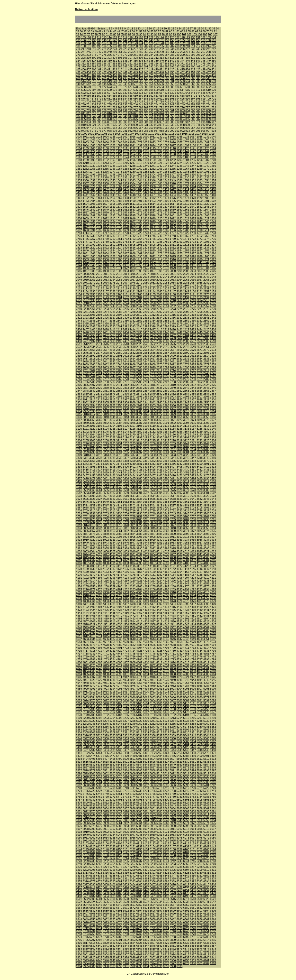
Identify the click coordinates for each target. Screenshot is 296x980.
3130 (146, 429)
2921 (153, 399)
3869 (173, 531)
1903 (86, 259)
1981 (186, 268)
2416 (146, 329)
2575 (86, 353)
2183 (133, 297)
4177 (126, 575)
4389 (139, 604)
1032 (159, 137)
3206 (92, 440)
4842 (79, 668)
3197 (173, 437)
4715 (213, 648)
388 (130, 66)
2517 (119, 344)
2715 (179, 370)
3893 (193, 534)
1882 (86, 256)
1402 (106, 189)
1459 (206, 195)
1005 (118, 134)
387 (125, 66)
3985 (106, 548)
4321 (106, 595)
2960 (133, 405)
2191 (186, 297)
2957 (112, 405)
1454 (173, 195)
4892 (133, 674)
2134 (86, 291)
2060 (153, 280)
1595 (133, 215)
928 (130, 125)
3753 (99, 516)
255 (141, 52)
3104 (112, 426)
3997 (186, 548)
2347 (106, 321)
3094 (186, 423)
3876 (79, 534)
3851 (193, 528)
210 (188, 46)
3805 (166, 522)
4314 (199, 592)
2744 (92, 376)
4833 (159, 665)
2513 (92, 344)
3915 (199, 537)
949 (99, 128)
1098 (179, 145)
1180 (166, 157)
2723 (92, 373)
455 (198, 72)
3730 (86, 513)
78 (96, 34)
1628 (213, 218)
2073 (99, 283)
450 (172, 72)
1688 (193, 227)
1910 (133, 259)
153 (172, 40)
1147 (86, 154)
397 (177, 66)
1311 (199, 175)
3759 (139, 516)
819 (125, 113)
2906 (193, 397)
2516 (112, 344)
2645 (133, 361)
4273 (206, 586)
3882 (119, 534)
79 (100, 34)
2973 (79, 408)
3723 (179, 510)
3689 (92, 508)
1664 (173, 224)
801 (172, 110)
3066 (139, 420)
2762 (213, 376)
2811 (119, 385)
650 (89, 96)
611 (167, 90)
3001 (126, 411)
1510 (126, 204)
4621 (146, 636)
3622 (206, 496)
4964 (193, 683)
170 (120, 43)
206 (167, 46)
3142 (86, 432)
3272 (112, 449)
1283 (153, 172)
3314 (112, 455)
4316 (213, 592)
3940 (86, 543)
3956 (193, 543)
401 (198, 66)
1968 (99, 268)
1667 (193, 224)
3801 (139, 522)
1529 (112, 207)
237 (188, 49)
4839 (199, 665)
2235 (199, 303)
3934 (186, 540)
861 (203, 116)
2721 (79, 373)
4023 (79, 554)
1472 (153, 198)
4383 (99, 604)
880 (161, 119)
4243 (146, 583)
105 (205, 34)
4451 (133, 613)
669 (188, 96)
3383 (153, 464)
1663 (166, 224)
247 (99, 52)
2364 (79, 324)
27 (191, 28)
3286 (206, 449)
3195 (159, 437)
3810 (199, 522)
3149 (133, 432)
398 (182, 66)
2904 (179, 397)
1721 (133, 233)
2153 (213, 291)
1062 (79, 142)
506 (182, 78)
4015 (166, 551)
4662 (139, 642)
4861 (206, 668)
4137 (139, 569)
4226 (173, 581)
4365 (119, 601)
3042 (119, 417)
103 (194, 34)
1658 (133, 224)
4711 (186, 648)
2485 (186, 338)
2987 (173, 408)
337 (146, 61)
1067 (112, 142)
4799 (213, 659)
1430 (153, 192)
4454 (153, 613)
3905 (133, 537)
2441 (173, 332)
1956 (159, 265)
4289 (173, 589)
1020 (79, 137)
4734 (199, 651)
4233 (79, 583)
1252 (86, 169)
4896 (159, 674)
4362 (99, 601)
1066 (106, 142)
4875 (159, 671)
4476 (159, 616)
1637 (133, 221)
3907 (146, 537)
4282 (126, 589)
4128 (79, 569)
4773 (179, 656)
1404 (119, 189)
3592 (146, 493)
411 (109, 69)
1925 (92, 262)
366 (156, 64)
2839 (166, 388)
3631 (126, 499)
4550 (92, 627)
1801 (106, 245)
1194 (119, 160)
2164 (146, 294)
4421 (213, 607)
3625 (86, 499)
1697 (112, 230)
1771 (186, 239)
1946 (92, 265)
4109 (92, 566)
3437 (92, 472)
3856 (86, 531)
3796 (106, 522)
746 (167, 104)
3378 (119, 464)
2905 (186, 397)
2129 (193, 288)
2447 (213, 332)
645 (203, 93)
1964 (213, 265)
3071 (173, 420)
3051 (179, 417)
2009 (92, 274)
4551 (99, 627)
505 (177, 78)
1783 (126, 242)
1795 (206, 242)
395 (167, 66)
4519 (166, 621)
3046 (146, 417)
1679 (133, 227)
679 (99, 99)
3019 (106, 414)
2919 (139, 399)
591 (203, 87)
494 (120, 78)
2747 (112, 376)
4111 (106, 566)
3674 (133, 505)
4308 (159, 592)
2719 (206, 370)
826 (161, 113)
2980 (126, 408)
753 (203, 104)
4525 (206, 621)
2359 (186, 321)
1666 (186, 224)
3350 (213, 458)
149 (151, 40)
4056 (159, 557)
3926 (133, 540)
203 (151, 46)
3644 (213, 499)
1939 (186, 262)
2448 (79, 335)
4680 (119, 645)
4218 (119, 581)
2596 (86, 356)
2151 (199, 291)
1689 (199, 227)
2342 (213, 318)
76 (89, 34)
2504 (173, 341)
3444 (139, 472)
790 (115, 110)
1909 (126, 259)
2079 (139, 283)
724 (193, 102)
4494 (139, 619)
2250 (159, 306)
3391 (206, 464)
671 (198, 96)
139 (99, 40)
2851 (106, 391)
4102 (186, 563)
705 (94, 102)
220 (99, 49)
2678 (213, 364)
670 (193, 96)
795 (141, 110)
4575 (119, 630)
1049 (133, 139)
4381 (86, 604)
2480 (153, 338)
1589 (92, 215)
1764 (139, 239)
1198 (146, 160)
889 (208, 119)
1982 (193, 268)
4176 (119, 575)
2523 (159, 344)
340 (161, 61)
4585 (186, 630)
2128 (186, 288)
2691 (159, 367)
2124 (159, 288)
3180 (199, 435)
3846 (159, 528)
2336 (173, 318)
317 (182, 58)
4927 (86, 680)
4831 (146, 665)
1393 (186, 186)
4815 (179, 662)
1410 (159, 189)
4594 (106, 633)
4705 (146, 648)
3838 (106, 528)
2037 (139, 277)
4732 (186, 651)
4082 (193, 560)
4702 (126, 648)
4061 (193, 557)
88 (133, 34)
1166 (213, 154)
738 (125, 104)
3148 (126, 432)
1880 (213, 253)
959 (151, 128)
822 (141, 113)
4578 (139, 630)
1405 (126, 189)
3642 (199, 499)
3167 (112, 435)
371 (182, 64)
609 (156, 90)
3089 (153, 423)
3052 (186, 417)
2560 (126, 350)
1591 (106, 215)
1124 (213, 148)
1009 (144, 134)
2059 (146, 280)
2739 (199, 373)
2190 (179, 297)
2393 (133, 326)
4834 (166, 665)
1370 (173, 183)
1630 (86, 221)
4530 (99, 624)
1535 (153, 207)
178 (161, 43)
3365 (173, 461)
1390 (166, 186)
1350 (179, 180)
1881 (79, 256)
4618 (126, 636)
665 (167, 96)
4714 (206, 648)
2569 (186, 350)
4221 (139, 581)
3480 (99, 478)
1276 (106, 172)
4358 (213, 598)
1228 (206, 163)
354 (94, 64)
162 (78, 43)
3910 (166, 537)
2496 (119, 341)
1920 (199, 259)
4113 (119, 566)
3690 (99, 508)
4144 (186, 569)
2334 (159, 318)
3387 (179, 464)
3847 (166, 528)
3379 (126, 464)
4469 (112, 616)
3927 (139, 540)
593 (214, 87)
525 (141, 81)
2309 (133, 315)
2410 (106, 329)
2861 (173, 391)
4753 (186, 654)
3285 (199, 449)
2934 (99, 402)
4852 (146, 668)
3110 (153, 426)
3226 (86, 443)
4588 (206, 630)
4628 (193, 636)
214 (208, 46)
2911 (86, 399)
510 (203, 78)
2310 (139, 315)
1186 (206, 157)
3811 (206, 522)
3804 (159, 522)
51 (137, 31)
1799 (92, 245)
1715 (92, 233)
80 (104, 34)
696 (188, 99)
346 (193, 61)
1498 (186, 201)
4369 (146, 601)
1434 (179, 192)
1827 (139, 248)
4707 (159, 648)
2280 (79, 312)
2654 (193, 361)
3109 (146, 426)
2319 (199, 315)
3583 (86, 493)
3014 (213, 411)
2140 (126, 291)
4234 (86, 583)
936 (172, 125)
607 (146, 90)
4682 (133, 645)
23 (176, 28)
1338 (99, 180)
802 (177, 110)
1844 (112, 250)
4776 (199, 656)
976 (99, 131)
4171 (86, 575)
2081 (153, 283)
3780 (139, 519)
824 (151, 113)
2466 (199, 335)
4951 (106, 683)
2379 (179, 324)
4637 (112, 639)
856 (177, 116)
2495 (112, 341)
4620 (139, 636)
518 (104, 81)
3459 (99, 475)
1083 (79, 145)
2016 (139, 274)
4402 (86, 607)
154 (177, 40)
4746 (139, 654)
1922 (213, 259)
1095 (159, 145)
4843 (86, 668)
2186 (153, 297)
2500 (146, 341)
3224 (213, 440)
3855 (79, 531)
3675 (139, 505)
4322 (112, 595)
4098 (159, 563)
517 (99, 81)
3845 (153, 528)
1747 (166, 236)
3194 (153, 437)
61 (174, 31)
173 (135, 43)
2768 (112, 379)
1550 (112, 210)
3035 (213, 414)
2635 (206, 359)
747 (172, 104)
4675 (86, 645)
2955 (99, 405)
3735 (119, 513)
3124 (106, 429)
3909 (159, 537)
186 (203, 43)
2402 (193, 326)
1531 (126, 207)
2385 (79, 326)
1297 (106, 175)
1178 (153, 157)
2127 (179, 288)
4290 (179, 589)
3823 (146, 525)
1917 (179, 259)
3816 (99, 525)
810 (78, 113)
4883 (213, 671)
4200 (139, 578)
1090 (126, 145)
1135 (146, 151)
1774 (206, 239)
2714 (173, 370)
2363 (213, 321)
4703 (133, 648)
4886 (92, 674)
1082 (213, 142)
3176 (173, 435)
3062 (112, 420)
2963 (153, 405)
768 (141, 107)
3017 (92, 414)
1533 (139, 207)
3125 (112, 429)
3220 (186, 440)
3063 (119, 420)
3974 (173, 545)
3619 (186, 496)
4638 (119, 639)
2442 (179, 332)
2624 (133, 359)
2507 (193, 341)
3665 (213, 502)
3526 (126, 484)
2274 (179, 309)
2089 (206, 283)
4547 (213, 624)
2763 (79, 379)
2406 (79, 329)
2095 (106, 286)
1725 (159, 233)
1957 (166, 265)
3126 (119, 429)
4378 (206, 601)
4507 (86, 621)
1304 (153, 175)
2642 (112, 361)
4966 (206, 683)
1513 (146, 204)
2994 (79, 411)
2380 (186, 324)
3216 (159, 440)
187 (208, 43)
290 (182, 55)
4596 (119, 633)
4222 (146, 581)
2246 (133, 306)
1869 (139, 253)
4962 (179, 683)
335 (135, 61)
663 (156, 96)
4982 (173, 686)
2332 (146, 318)
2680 (86, 367)
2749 (126, 376)
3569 (133, 490)
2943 (159, 402)
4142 (173, 569)
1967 (92, 268)
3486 (139, 478)
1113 (139, 148)
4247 (173, 583)
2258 (213, 306)
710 (120, 102)
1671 (79, 227)
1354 (206, 180)
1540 (186, 207)
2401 (186, 326)
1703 (153, 230)
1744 (146, 236)
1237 (126, 166)
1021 (86, 137)
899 (120, 122)
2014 (126, 274)
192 (94, 46)
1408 (146, 189)
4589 (213, 630)
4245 (159, 583)
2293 (166, 312)
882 (172, 119)
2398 (166, 326)
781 (208, 107)
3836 (92, 528)
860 (198, 116)
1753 (206, 236)
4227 (179, 581)
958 (146, 128)
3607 (106, 496)
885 (188, 119)
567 (78, 87)
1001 (91, 134)
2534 (92, 347)
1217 (133, 163)
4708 (166, 648)
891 (78, 122)
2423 (193, 329)
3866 (153, 531)
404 (214, 66)
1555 (146, 210)
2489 (213, 338)
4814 (173, 662)
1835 (193, 248)
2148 (179, 291)
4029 (119, 554)
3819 (119, 525)
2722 (86, 373)
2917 (126, 399)
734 (104, 104)
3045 (139, 417)
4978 (146, 686)
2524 (166, 344)
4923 (199, 677)
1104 (79, 148)
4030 (126, 554)
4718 (92, 651)
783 (78, 110)
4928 (92, 680)
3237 (159, 443)
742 (146, 104)
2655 (199, 361)
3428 (173, 470)
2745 (99, 376)
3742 (166, 513)
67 (197, 31)
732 (94, 104)
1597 (146, 215)
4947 (79, 683)
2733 (159, 373)
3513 (179, 481)
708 (109, 102)
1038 (199, 137)
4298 (92, 592)
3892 (186, 534)
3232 (126, 443)
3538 (206, 484)
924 (109, 125)
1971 (119, 268)
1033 (166, 137)
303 (109, 58)
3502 (106, 481)
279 (125, 55)
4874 (153, 671)
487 (83, 78)
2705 (112, 370)
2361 (199, 321)
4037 (173, 554)
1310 (193, 175)
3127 (126, 429)
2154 (79, 294)
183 (188, 43)
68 (200, 31)
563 (198, 84)
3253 (126, 446)
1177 (146, 157)
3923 (112, 540)
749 (182, 104)
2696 (193, 367)
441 (125, 72)
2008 (86, 274)
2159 (112, 294)
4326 (139, 595)
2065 (186, 280)
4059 (179, 557)
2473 (106, 338)
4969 (86, 686)
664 (161, 96)
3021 (119, 414)
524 (135, 81)
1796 (213, 242)
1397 (213, 186)
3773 (92, 519)
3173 (153, 435)
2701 (86, 370)
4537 (146, 624)
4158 (139, 572)
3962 (92, 545)
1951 (126, 265)
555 (156, 84)
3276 (139, 449)
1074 (159, 142)
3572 (153, 490)
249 (109, 52)
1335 (79, 180)
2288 (133, 312)
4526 (213, 621)
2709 (139, 370)
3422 (133, 470)
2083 (166, 283)
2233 (186, 303)
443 (135, 72)
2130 (199, 288)
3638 (173, 499)
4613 (92, 636)
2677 (206, 364)
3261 (179, 446)
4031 (133, 554)
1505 (92, 204)
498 (141, 78)
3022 (126, 414)
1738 (106, 236)
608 (151, 90)
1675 (106, 227)
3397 (106, 467)
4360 (86, 601)
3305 (193, 452)
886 (193, 119)
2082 (159, 283)
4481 (193, 616)
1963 (206, 265)
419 (151, 69)
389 (135, 66)
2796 (159, 382)
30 (202, 28)
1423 (106, 192)
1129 (106, 151)
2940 (139, 402)
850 (146, 116)
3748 (206, 513)
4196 (112, 578)
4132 (106, 569)
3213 (139, 440)
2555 (92, 350)
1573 (126, 213)
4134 (119, 569)
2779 (186, 379)
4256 (92, 586)
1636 (126, 221)
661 (146, 96)
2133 (79, 291)
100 (179, 34)
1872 (159, 253)
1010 (151, 134)
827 (167, 113)
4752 (179, 654)
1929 (119, 262)
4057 (166, 557)
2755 (166, 376)
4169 (213, 572)
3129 (139, 429)
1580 (173, 213)
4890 (119, 674)
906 (156, 122)
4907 (92, 677)
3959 (213, 543)
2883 (179, 394)
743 (151, 104)
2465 (193, 335)
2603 (133, 356)
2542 (146, 347)
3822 (139, 525)
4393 (166, 604)
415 (130, 69)
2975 (92, 408)
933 (156, 125)
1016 (191, 134)
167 (104, 43)
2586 (159, 353)
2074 (106, 283)
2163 (139, 294)
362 (135, 64)
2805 (79, 385)
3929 (153, 540)
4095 (139, 563)
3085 (126, 423)
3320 (153, 455)
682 (115, 99)
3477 (79, 478)
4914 (139, 677)
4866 (99, 671)
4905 (79, 677)
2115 (99, 288)
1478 (193, 198)
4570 (86, 630)
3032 (193, 414)
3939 (79, 543)
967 (193, 128)
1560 (179, 210)
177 (156, 43)
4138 (146, 569)
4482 (199, 616)
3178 (186, 435)
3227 (92, 443)
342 (172, 61)
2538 (119, 347)
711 (125, 102)
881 (167, 119)
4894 (146, 674)
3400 (126, 467)
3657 (159, 502)
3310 (86, 455)
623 (89, 93)
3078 (79, 423)
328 (99, 61)
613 (177, 90)
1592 (112, 215)
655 (115, 96)
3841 (126, 528)
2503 (166, 341)
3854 (213, 528)
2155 (86, 294)
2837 (153, 388)
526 (146, 81)
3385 (166, 464)
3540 (79, 487)
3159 (199, 432)
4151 (92, 572)
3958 (206, 543)
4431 (139, 610)
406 (83, 69)
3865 (146, 531)
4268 (173, 586)
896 (104, 122)
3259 (166, 446)
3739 (146, 513)
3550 (146, 487)
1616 (133, 218)
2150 (193, 291)
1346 (153, 180)
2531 (213, 344)
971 (214, 128)
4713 (199, 648)
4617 (119, 636)
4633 (86, 639)
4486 (86, 619)
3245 (213, 443)
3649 (106, 502)
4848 (119, 668)
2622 (119, 359)
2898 (139, 397)
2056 (126, 280)
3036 (79, 417)
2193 (199, 297)
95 (159, 34)
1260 (139, 169)
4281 (119, 589)
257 (151, 52)
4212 (79, 581)
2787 (99, 382)
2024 (193, 274)
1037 (193, 137)
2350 (126, 321)
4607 (193, 633)
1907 (112, 259)
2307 (119, 315)
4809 (139, 662)
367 (161, 64)
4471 (126, 616)
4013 (153, 551)
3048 (159, 417)
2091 (79, 286)
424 (177, 69)
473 (151, 75)
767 (135, 107)
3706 (206, 508)
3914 (193, 537)
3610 (126, 496)
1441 (86, 195)
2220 (99, 303)
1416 (199, 189)
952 (115, 128)
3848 (173, 528)
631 (130, 93)
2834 (133, 388)
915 (203, 122)
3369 (199, 461)
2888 (213, 394)
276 (109, 55)
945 (78, 128)
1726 (166, 233)
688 (146, 99)
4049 (112, 557)
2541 (139, 347)
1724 (153, 233)
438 (109, 72)
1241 (153, 166)
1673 (92, 227)
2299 (206, 312)
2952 (79, 405)
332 (120, 61)
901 (130, 122)
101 (184, 34)
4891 (126, 674)
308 (135, 58)
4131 (99, 569)
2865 (199, 391)
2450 (92, 335)
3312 (99, 455)
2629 (166, 359)
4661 (133, 642)
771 (156, 107)
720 (172, 102)
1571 (112, 213)
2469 (79, 338)
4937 (153, 680)
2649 (159, 361)
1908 (119, 259)
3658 (166, 502)
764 (120, 107)
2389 (106, 326)
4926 (79, 680)
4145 (193, 569)
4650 (199, 639)
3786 (179, 519)
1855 (186, 250)
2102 (153, 286)
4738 (86, 654)
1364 (133, 183)
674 (214, 96)
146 (135, 40)
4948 (86, 683)
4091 (112, 563)
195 (109, 46)
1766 (153, 239)
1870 (146, 253)
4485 (79, 619)
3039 (99, 417)
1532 (133, 207)
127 (177, 37)
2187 (159, 297)
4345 (126, 598)
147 (141, 40)
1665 (179, 224)
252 (125, 52)
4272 (199, 586)
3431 (193, 470)
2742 (79, 376)
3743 (173, 513)
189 (78, 46)
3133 (166, 429)
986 (151, 131)
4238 (112, 583)
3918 (79, 540)
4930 (106, 680)
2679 (79, 367)
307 (130, 58)
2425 (206, 329)
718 (161, 102)
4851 (139, 668)
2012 (112, 274)
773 (167, 107)
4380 (79, 604)
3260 (173, 446)
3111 (159, 426)
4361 (92, 601)
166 (99, 43)
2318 (193, 315)
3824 (153, 525)
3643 (206, 499)
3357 (119, 461)
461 (89, 75)
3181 (206, 435)
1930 (126, 262)
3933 (179, 540)
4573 (106, 630)
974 (89, 131)
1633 (106, 221)
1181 (173, 157)
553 (146, 84)
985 (146, 131)
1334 (213, 177)
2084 (173, 283)
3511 (166, 481)
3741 (159, 513)
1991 (112, 271)
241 (208, 49)
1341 (119, 180)
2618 (92, 359)
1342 (126, 180)
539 (214, 81)
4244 (153, 583)
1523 (213, 204)
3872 (193, 531)
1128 (99, 151)
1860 (79, 253)
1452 (159, 195)
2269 (146, 309)
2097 (119, 286)
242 (214, 49)
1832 (173, 248)
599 (104, 90)
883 (177, 119)
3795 (99, 522)
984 (141, 131)
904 (146, 122)
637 (161, 93)
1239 (139, 166)
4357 (206, 598)
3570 (139, 490)
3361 (146, 461)
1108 (106, 148)
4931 (112, 680)
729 (78, 104)
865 (83, 119)
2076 (119, 283)
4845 (99, 668)
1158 (159, 154)
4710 (179, 648)
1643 (173, 221)
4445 (92, 613)
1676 (112, 227)
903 (141, 122)
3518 (213, 481)
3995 (173, 548)
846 (125, 116)
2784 (79, 382)
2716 (186, 370)
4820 (213, 662)
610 (161, 90)
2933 (92, 402)
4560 (159, 627)
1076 (173, 142)
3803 (153, 522)
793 (130, 110)
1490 (133, 201)
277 (115, 55)
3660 (179, 502)
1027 (126, 137)
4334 (193, 595)
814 (99, 113)
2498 (133, 341)
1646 (193, 221)
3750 (79, 516)
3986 (112, 548)
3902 (112, 537)
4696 (86, 648)
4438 (186, 610)
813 (94, 113)
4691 (193, 645)
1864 (106, 253)
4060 (186, 557)
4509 (99, 621)
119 (135, 37)
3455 (213, 472)
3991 (146, 548)
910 (177, 122)
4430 (133, 610)
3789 (199, 519)
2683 (106, 367)
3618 (179, 496)
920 (89, 125)
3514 (186, 481)
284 (151, 55)
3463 (126, 475)
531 (172, 81)
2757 (179, 376)
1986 (79, 271)
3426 (159, 470)
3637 (166, 499)
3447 (159, 472)
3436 (86, 472)
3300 (159, 452)
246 (94, 52)
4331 (173, 595)
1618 (146, 218)
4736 (213, 651)
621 (78, 93)
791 (120, 110)
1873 (166, 253)
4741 (106, 654)
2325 (99, 318)
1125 (79, 151)
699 (203, 99)
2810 (112, 385)
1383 (119, 186)
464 (104, 75)
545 (104, 84)
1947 (99, 265)
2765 (92, 379)
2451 (99, 335)
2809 (106, 385)
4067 (92, 560)
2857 (146, 391)
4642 (146, 639)
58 (163, 31)
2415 (139, 329)
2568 (179, 350)
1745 (153, 236)
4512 (119, 621)
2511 (79, 344)
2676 (199, 364)
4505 (213, 619)
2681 (92, 367)
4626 (179, 636)
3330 (79, 458)
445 (146, 72)
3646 (86, 502)
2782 (206, 379)
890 (214, 119)
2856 (139, 391)
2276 (193, 309)
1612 (106, 218)
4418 (193, 607)
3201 (199, 437)
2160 (119, 294)
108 (78, 37)
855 (172, 116)
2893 (106, 397)
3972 (159, 545)
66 (193, 31)
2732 (153, 373)
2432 (112, 332)
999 (78, 134)
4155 (119, 572)
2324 (92, 318)
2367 (99, 324)
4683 (139, 645)
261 (172, 52)
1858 (206, 250)
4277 (92, 589)
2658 (79, 364)
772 (161, 107)
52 (141, 31)
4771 (166, 656)
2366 (92, 324)
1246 (186, 166)
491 (104, 78)
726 (203, 102)
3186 (99, 437)
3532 (166, 484)
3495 (199, 478)
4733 (193, 651)
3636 (159, 499)
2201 (112, 300)
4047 (99, 557)
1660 (146, 224)
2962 (146, 405)
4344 (119, 598)
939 (188, 125)
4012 (146, 551)
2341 (206, 318)
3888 (159, 534)
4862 (213, 668)
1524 (79, 207)
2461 (166, 335)
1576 (146, 213)
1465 (106, 198)
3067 (146, 420)
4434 (159, 610)
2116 (106, 288)
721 (177, 102)
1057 (186, 139)
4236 (99, 583)
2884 (186, 394)
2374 (146, 324)
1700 (133, 230)
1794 (199, 242)
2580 (119, 353)
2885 (193, 394)
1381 (106, 186)
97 (167, 34)
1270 (206, 169)
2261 (92, 309)
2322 (79, 318)
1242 (159, 166)
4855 (166, 668)
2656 (206, 361)
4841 (213, 665)
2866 (206, 391)
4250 (193, 583)
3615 (159, 496)
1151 (112, 154)
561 (188, 84)
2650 (166, 361)
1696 (106, 230)
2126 (173, 288)
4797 (199, 659)
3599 (193, 493)
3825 (159, 525)
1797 (79, 245)
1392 (179, 186)
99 (174, 34)
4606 (186, 633)
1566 (79, 213)
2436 (139, 332)
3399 (119, 467)
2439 (159, 332)
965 (182, 128)
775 (177, 107)
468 (125, 75)
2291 (153, 312)
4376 (193, 601)
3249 (99, 446)
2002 (186, 271)
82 (111, 34)
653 (104, 96)
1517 (173, 204)
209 (182, 46)
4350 (159, 598)
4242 (139, 583)
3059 (92, 420)
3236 (153, 443)
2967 (179, 405)
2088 (199, 283)
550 (130, 84)
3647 (92, 502)
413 (120, 69)
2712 (159, 370)
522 (125, 81)
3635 (153, 499)
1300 (126, 175)
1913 (153, 259)
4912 (126, 677)
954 (125, 128)
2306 (112, 315)
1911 (139, 259)
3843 (139, 528)
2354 (153, 321)
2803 (206, 382)
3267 (79, 449)
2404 (206, 326)
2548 (186, 347)
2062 (166, 280)
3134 (173, 429)
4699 (106, 648)
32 (210, 28)
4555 (126, 627)
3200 (193, 437)
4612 (86, 636)
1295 (92, 175)
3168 (119, 435)
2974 (86, 408)
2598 (99, 356)
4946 (213, 680)
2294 (173, 312)
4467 (99, 616)
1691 (213, 227)
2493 (99, 341)
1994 (133, 271)
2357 (173, 321)
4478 (173, 616)
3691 (106, 508)
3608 (112, 496)
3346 (186, 458)
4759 (86, 656)
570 (94, 87)
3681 (179, 505)
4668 (179, 642)
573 (109, 87)
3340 (146, 458)
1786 (146, 242)
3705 (199, 508)
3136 (186, 429)
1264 (166, 169)
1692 (79, 230)
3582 (79, 493)
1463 (92, 198)
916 (208, 122)
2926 (186, 399)
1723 (146, 233)
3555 (179, 487)
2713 (166, 370)
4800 (79, 662)
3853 (206, 528)
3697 (146, 508)
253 (130, 52)
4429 (126, 610)
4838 (193, 665)
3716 (133, 510)
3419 (112, 470)
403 (208, 66)
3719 (153, 510)
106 (210, 34)
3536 (193, 484)
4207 (186, 578)
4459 (186, 613)
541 (83, 84)
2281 (86, 312)
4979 (153, 686)
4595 (112, 633)
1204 (186, 160)
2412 (119, 329)
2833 (126, 388)
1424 (112, 192)
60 (170, 31)
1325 (153, 177)
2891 (92, 397)
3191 (133, 437)
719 (167, 102)
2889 (79, 397)
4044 (79, 557)
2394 (139, 326)
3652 (126, 502)
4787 (133, 659)
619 (208, 90)
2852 (112, 391)
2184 (139, 297)
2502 (159, 341)
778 (193, 107)
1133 (133, 151)
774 (172, 107)
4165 (186, 572)
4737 (79, 654)
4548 (79, 627)
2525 (173, 344)
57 (159, 31)
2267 (133, 309)
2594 (213, 353)
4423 (86, 610)
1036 (186, 137)
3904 (126, 537)
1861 (86, 253)
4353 (179, 598)
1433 (173, 192)
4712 (193, 648)
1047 (119, 139)
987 (156, 131)
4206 (179, 578)
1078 (186, 142)
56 (156, 31)
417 (141, 69)
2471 (92, 338)
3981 (79, 548)
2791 (126, 382)
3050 (173, 417)
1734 (79, 236)
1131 (119, 151)
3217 (166, 440)
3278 (153, 449)
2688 (139, 367)
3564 (99, 490)
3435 (79, 472)
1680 (139, 227)
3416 (92, 470)
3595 (166, 493)
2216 (213, 300)
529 (161, 81)
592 (208, 87)
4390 (146, 604)
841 (99, 116)
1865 (112, 253)
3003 (139, 411)
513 (78, 81)
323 (214, 58)
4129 (86, 569)
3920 (92, 540)
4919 (173, 677)
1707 (179, 230)
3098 (213, 423)
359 (120, 64)
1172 (112, 157)
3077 (213, 420)
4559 (153, 627)
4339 (86, 598)
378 (78, 66)
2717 (193, 370)
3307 (206, 452)
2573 (213, 350)
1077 (179, 142)
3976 (186, 545)
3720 (159, 510)
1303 (146, 175)
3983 (92, 548)
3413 (213, 467)
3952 (166, 543)
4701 (119, 648)
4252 (206, 583)
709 (115, 102)
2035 (126, 277)
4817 (193, 662)
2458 (146, 335)
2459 (153, 335)
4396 (186, 604)
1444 (106, 195)
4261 (126, 586)
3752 (92, 516)
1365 (139, 183)
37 (85, 31)
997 (208, 131)
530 (167, 81)
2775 (159, 379)
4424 (92, 610)
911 (182, 122)
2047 (206, 277)
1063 (86, 142)
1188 (79, 160)
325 (83, 61)
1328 (173, 177)
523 (130, 81)
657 (125, 96)
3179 (193, 435)
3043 (126, 417)
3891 (179, 534)
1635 (119, 221)
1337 (92, 180)
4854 (159, 668)
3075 (199, 420)
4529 (92, 624)
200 (135, 46)
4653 (79, 642)
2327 (112, 318)
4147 (206, 569)
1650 (79, 224)
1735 (86, 236)
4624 (166, 636)
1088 (112, 145)
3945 (119, 543)
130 (193, 37)
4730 (173, 651)
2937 (119, 402)
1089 (119, 145)
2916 (119, 399)
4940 (173, 680)
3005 (153, 411)
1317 (99, 177)
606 (141, 90)
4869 (119, 671)
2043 (179, 277)
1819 (86, 248)
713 (135, 102)
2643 (119, 361)
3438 (99, 472)
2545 (166, 347)
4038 (179, 554)
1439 (213, 192)
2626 (146, 359)
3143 (92, 432)
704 (89, 102)
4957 (146, 683)
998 (214, 131)
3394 (86, 467)
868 (99, 119)
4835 (173, 665)
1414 (186, 189)
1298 (112, 175)
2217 (79, 303)
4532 (112, 624)
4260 (119, 586)
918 (78, 125)
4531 (106, 624)
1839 (79, 250)
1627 (206, 218)
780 (203, 107)
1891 (146, 256)
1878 (199, 253)
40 (96, 31)
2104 (166, 286)
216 (78, 49)
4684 (146, 645)
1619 (153, 218)
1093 (146, 145)
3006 (159, 411)
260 (167, 52)
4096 (146, 563)
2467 (206, 335)
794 (135, 110)
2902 (166, 397)
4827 (119, 665)
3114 (179, 426)
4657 (106, 642)
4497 (159, 619)
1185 (199, 157)
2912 (92, 399)
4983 (179, 686)
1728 (179, 233)
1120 (186, 148)
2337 (179, 318)
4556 (133, 627)
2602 (126, 356)
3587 (112, 493)
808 (208, 110)
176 (151, 43)
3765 (179, 516)
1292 (213, 172)
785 (89, 110)
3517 (206, 481)
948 (94, 128)
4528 (86, 624)
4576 (126, 630)
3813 (79, 525)
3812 (213, 522)
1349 (173, 180)
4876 (166, 671)
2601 (119, 356)
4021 (206, 551)
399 (188, 66)
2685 (119, 367)
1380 (99, 186)
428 (198, 69)
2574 (79, 353)
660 (141, 96)
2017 (146, 274)
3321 (159, 455)
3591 (139, 493)
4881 (199, 671)
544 (99, 84)
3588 (119, 493)
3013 (206, 411)
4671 (199, 642)
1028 (133, 137)
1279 (126, 172)
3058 (86, 420)
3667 (86, 505)
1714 (86, 233)
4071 (119, 560)
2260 (86, 309)
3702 (179, 508)
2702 (92, 370)
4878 (179, 671)
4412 (153, 607)
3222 (199, 440)
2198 (92, 300)
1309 (186, 175)
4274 (213, 586)
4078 (166, 560)
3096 (199, 423)
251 (120, 52)
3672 (119, 505)
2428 (86, 332)
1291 (206, 172)
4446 (99, 613)
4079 (173, 560)
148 (146, 40)
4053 (139, 557)
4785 (119, 659)
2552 (213, 347)
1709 (193, 230)
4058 (173, 557)
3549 (139, 487)
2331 (139, 318)
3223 (206, 440)
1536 (159, 207)
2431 (106, 332)
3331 (86, 458)
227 (135, 49)
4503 (199, 619)
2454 (119, 335)
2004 (199, 271)
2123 (153, 288)
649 (83, 96)
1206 (199, 160)
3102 (99, 426)
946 (83, 128)
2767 (106, 379)
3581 (213, 490)
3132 (159, 429)
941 (198, 125)
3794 (92, 522)
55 (152, 31)
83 (115, 34)
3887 (153, 534)
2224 (126, 303)
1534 (146, 207)
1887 (119, 256)
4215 (99, 581)
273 (94, 55)
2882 (173, 394)
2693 (173, 367)
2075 (112, 283)
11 (132, 28)
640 (177, 93)
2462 (173, 335)
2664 (119, 364)
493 (115, 78)
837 (78, 116)
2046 (199, 277)
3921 (99, 540)
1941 (199, 262)
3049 (166, 417)
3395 (92, 467)
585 (172, 87)
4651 (206, 639)
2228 (153, 303)
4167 (199, 572)
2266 (126, 309)
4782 (99, 659)
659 (135, 96)
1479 (199, 198)
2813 (133, 385)
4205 (173, 578)
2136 (99, 291)
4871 (133, 671)
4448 (112, 613)
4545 (199, 624)
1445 (112, 195)
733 (99, 104)
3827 (173, 525)
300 (94, 58)
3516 (199, 481)
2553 (79, 350)
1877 (193, 253)
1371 (179, 183)
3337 (126, 458)
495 (125, 78)
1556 (153, 210)
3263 (193, 446)
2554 (86, 350)
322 (208, 58)
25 (184, 28)
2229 (159, 303)
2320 (206, 315)
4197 (119, 578)
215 (214, 46)
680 (104, 99)
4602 (159, 633)
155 (182, 40)
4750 (166, 654)
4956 (139, 683)
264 (188, 52)
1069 (126, 142)
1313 (213, 175)
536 (198, 81)
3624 (79, 499)
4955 (133, 683)
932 (151, 125)
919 (83, 125)
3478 (86, 478)
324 (78, 61)
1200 (159, 160)
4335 (199, 595)
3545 (112, 487)
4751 (173, 654)
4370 (153, 601)
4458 (179, 613)
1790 (173, 242)
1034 (173, 137)
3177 (179, 435)
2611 (186, 356)
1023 (99, 137)
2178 (99, 297)
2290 (146, 312)
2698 (206, 367)
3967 (126, 545)
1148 (92, 154)
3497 (213, 478)
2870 (92, 394)
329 (104, 61)
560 (182, 84)
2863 (186, 391)
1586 (213, 213)
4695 (79, 648)
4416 (179, 607)
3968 (133, 545)
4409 (133, 607)
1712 (213, 230)
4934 (133, 680)
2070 (79, 283)
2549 (193, 347)
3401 (133, 467)
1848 (139, 250)
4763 (112, 656)
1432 (166, 192)
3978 (199, 545)
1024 (106, 137)
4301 (112, 592)
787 (99, 110)
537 (203, 81)
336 (141, 61)
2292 (159, 312)
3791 (213, 519)
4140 (159, 569)
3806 (173, 522)
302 (104, 58)
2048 (213, 277)
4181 (153, 575)
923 (104, 125)
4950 (99, 683)
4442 (213, 610)
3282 (179, 449)
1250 (213, 166)
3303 (179, 452)
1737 (99, 236)
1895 (173, 256)
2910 (79, 399)
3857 (92, 531)
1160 (173, 154)
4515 (139, 621)
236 (182, 49)
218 (89, 49)
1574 (133, 213)
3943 (106, 543)
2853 (119, 391)
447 (156, 72)
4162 (166, 572)
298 (83, 58)
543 (94, 84)
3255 (139, 446)
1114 (146, 148)
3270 (99, 449)
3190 (126, 437)
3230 (112, 443)
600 (109, 90)
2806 (86, 385)
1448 (133, 195)
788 (104, 110)
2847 (79, 391)
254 (135, 52)
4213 (86, 581)
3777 (119, 519)
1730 (193, 233)
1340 (112, 180)
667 (177, 96)
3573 (159, 490)
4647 (179, 639)
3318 (139, 455)
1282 (146, 172)
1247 (193, 166)
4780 (86, 659)
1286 (173, 172)
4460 (193, 613)
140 (104, 40)
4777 (206, 656)
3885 (139, 534)
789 (109, 110)
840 (94, 116)
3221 (193, 440)
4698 (99, 648)
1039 (206, 137)
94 (156, 34)
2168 (173, 294)
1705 (166, 230)
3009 (179, 411)
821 (135, 113)
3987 (119, 548)
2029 (86, 277)
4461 (199, 613)
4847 (112, 668)
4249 (186, 583)
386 (120, 66)
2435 (133, 332)
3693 (119, 508)
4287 (159, 589)
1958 (173, 265)
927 (125, 125)
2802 (199, 382)
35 (78, 31)
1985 (213, 268)
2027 (213, 274)
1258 (126, 169)
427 (193, 69)
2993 (213, 408)
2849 (92, 391)
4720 (106, 651)
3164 (92, 435)
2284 (106, 312)
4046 (92, 557)
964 (177, 128)
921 (94, 125)
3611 (133, 496)
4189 (206, 575)
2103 (159, 286)
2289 (139, 312)
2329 (126, 318)
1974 (139, 268)
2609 (173, 356)
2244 (119, 306)
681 (109, 99)
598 (99, 90)
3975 (179, 545)
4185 (179, 575)
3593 (153, 493)
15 (147, 28)
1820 (92, 248)
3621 (199, 496)
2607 (159, 356)
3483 (119, 478)
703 (83, 102)
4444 (86, 613)
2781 (199, 379)
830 (182, 113)
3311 (92, 455)
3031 (186, 414)
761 (104, 107)
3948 (139, 543)
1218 (139, 163)
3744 (179, 513)
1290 (199, 172)
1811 (173, 245)
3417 (99, 470)
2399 (173, 326)
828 (172, 113)
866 (89, 119)
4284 (139, 589)
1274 (92, 172)
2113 (86, 288)
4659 (119, 642)
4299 (99, 592)
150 (156, 40)
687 (141, 99)
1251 (79, 169)
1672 (86, 227)
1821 (99, 248)
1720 (126, 233)
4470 (119, 616)
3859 (106, 531)
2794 (146, 382)
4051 (126, 557)
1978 (166, 268)
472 (146, 75)
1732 (206, 233)
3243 (199, 443)
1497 (179, 201)
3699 (159, 508)
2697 (199, 367)
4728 (159, 651)
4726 (146, 651)
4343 (112, 598)
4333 (186, 595)
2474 (112, 338)
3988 (126, 548)
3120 (79, 429)
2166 (159, 294)
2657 (213, 361)
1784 (133, 242)
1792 (186, 242)
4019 (193, 551)
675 (78, 99)
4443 (79, 613)
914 (198, 122)
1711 (206, 230)
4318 (86, 595)
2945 (173, 402)
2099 (133, 286)
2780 (193, 379)
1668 (199, 224)
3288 (79, 452)
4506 (79, 621)
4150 (86, 572)
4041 (199, 554)
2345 (92, 321)
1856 (193, 250)
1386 (139, 186)
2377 (166, 324)
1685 (173, 227)
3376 (106, 464)
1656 (119, 224)
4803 (99, 662)
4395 (179, 604)
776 (182, 107)
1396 (206, 186)
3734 (112, 513)
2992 (206, 408)
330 (109, 61)
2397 (159, 326)
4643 (153, 639)
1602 (179, 215)
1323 (139, 177)
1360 (106, 183)
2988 (179, 408)
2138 (112, 291)
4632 (79, 639)
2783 (213, 379)
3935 (193, 540)
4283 (133, 589)
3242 (193, 443)
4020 (199, 551)
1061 (213, 139)
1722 (139, 233)
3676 (146, 505)
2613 (199, 356)
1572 (119, 213)
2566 (166, 350)
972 (78, 131)
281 (135, 55)
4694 (213, 645)
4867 (106, 671)
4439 (193, 610)
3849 (179, 528)
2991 (199, 408)
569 (89, 87)
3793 (86, 522)
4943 (193, 680)
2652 (179, 361)
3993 (159, 548)
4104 (199, 563)
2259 (79, 309)
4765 (126, 656)
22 (173, 28)
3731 (92, 513)
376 (208, 64)
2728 (126, 373)
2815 (146, 385)
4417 (186, 607)
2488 (206, 338)
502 (161, 78)
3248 (92, 446)
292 (193, 55)
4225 (166, 581)
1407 (139, 189)
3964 (106, 545)
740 (135, 104)
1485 (99, 201)
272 (89, 55)
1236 (119, 166)
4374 (179, 601)
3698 (153, 508)
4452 (139, 613)
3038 (92, 417)
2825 (213, 385)
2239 (86, 306)
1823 (112, 248)
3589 (126, 493)
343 (177, 61)
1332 (199, 177)
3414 (79, 470)
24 (180, 28)
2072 (92, 283)
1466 (112, 198)
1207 (206, 160)
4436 (173, 610)
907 (161, 122)
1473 (159, 198)
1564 (206, 210)
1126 (86, 151)
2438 (153, 332)
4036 (166, 554)
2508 (199, 341)
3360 (139, 461)
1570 (106, 213)
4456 (166, 613)
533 (182, 81)
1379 (92, 186)
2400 (179, 326)
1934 (153, 262)
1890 (139, 256)
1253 (92, 169)
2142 (139, 291)
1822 (106, 248)
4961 (173, 683)
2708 (133, 370)
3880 (106, 534)
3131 (153, 429)
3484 (126, 478)
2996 (92, 411)
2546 (173, 347)
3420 (119, 470)
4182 (159, 575)
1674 (99, 227)
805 (193, 110)
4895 (153, 674)
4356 (199, 598)
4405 (106, 607)
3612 (139, 496)
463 (99, 75)
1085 (92, 145)
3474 (199, 475)
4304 (133, 592)
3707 (213, 508)
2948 (193, 402)
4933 (126, 680)
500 (151, 78)
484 (208, 75)
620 (214, 90)
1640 (153, 221)
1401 (99, 189)
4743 (119, 654)
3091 (166, 423)
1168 (86, 157)
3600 (199, 493)
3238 (166, 443)
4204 (166, 578)
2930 (213, 399)
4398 (199, 604)
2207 (153, 300)
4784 (112, 659)
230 (151, 49)
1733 (213, 233)
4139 (153, 569)
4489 (106, 619)
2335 (166, 318)
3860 (112, 531)
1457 (193, 195)
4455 (159, 613)
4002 (79, 551)
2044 (186, 277)
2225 (133, 303)
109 (83, 37)
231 (156, 49)
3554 (173, 487)
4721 (112, 651)
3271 (106, 449)
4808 (133, 662)
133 (208, 37)
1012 (164, 134)
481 (193, 75)
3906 (139, 537)
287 (167, 55)
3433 (206, 470)
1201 (166, 160)
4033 (146, 554)
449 (167, 72)
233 (167, 49)
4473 (139, 616)
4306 (146, 592)
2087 (193, 283)
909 (172, 122)
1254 (99, 169)
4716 (79, 651)
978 (109, 131)
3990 (139, 548)
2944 (166, 402)
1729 (186, 233)
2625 (139, 359)
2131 (206, 288)
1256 (112, 169)
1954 (146, 265)
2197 (86, 300)
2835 (139, 388)
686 (135, 99)
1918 (186, 259)
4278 (99, 589)
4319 (92, 595)
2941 (146, 402)
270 (78, 55)
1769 (173, 239)
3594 (159, 493)
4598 (133, 633)
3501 (99, 481)
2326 (106, 318)
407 (89, 69)
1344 (139, 180)
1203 (179, 160)
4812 (159, 662)
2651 (173, 361)
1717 (106, 233)
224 (120, 49)
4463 (213, 613)
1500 (199, 201)
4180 (146, 575)
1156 (146, 154)
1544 (213, 207)
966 (188, 128)
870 (109, 119)
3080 (92, 423)
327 (94, 61)
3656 (153, 502)
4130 (92, 569)
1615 (126, 218)
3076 (206, 420)
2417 (153, 329)
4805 (112, 662)
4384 (106, 604)
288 (172, 55)
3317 (133, 455)
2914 (106, 399)
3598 (186, 493)
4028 (112, 554)
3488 (153, 478)
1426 (126, 192)
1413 (179, 189)
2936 (112, 402)
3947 (133, 543)
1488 (119, 201)
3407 (173, 467)
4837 (186, 665)
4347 (139, 598)
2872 (106, 394)
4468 (106, 616)
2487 (199, 338)
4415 (173, 607)
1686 (179, 227)
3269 (92, 449)
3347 (193, 458)
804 (188, 110)
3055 (206, 417)
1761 (119, 239)
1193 (112, 160)
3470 (173, 475)
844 (115, 116)
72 (215, 31)
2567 (173, 350)
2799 (179, 382)
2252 (173, 306)
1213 (106, 163)
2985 (159, 408)
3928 (146, 540)
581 (151, 87)
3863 (133, 531)
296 (214, 55)
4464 (79, 616)
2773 (146, 379)
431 (214, 69)
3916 (206, 537)
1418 (213, 189)
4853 (153, 668)
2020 (166, 274)
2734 (166, 373)
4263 (139, 586)
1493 (153, 201)
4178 (133, 575)
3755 (112, 516)
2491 (86, 341)
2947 (186, 402)
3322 (166, 455)
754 (208, 104)
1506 (99, 204)
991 (177, 131)
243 (78, 52)
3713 (112, 510)
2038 (146, 277)
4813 (166, 662)
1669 (206, 224)
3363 (159, 461)
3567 (119, 490)
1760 (112, 239)
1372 (186, 183)
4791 (159, 659)
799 (161, 110)
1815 (199, 245)
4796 (193, 659)
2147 (173, 291)
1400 (92, 189)
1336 (86, 180)
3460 (106, 475)
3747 (199, 513)
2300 (213, 312)
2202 (119, 300)
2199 (99, 300)
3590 (133, 493)
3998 (193, 548)
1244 (173, 166)
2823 (199, 385)
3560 (213, 487)
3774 (99, 519)
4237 (106, 583)
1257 (119, 169)
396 (172, 66)
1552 (126, 210)
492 (109, 78)
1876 (186, 253)
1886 (112, 256)
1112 (133, 148)
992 (182, 131)
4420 (206, 607)
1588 (86, 215)
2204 (133, 300)
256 (146, 52)
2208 (159, 300)
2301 (79, 315)
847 (130, 116)
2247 (139, 306)
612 (172, 90)
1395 (199, 186)
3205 (86, 440)
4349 (153, 598)
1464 (99, 198)
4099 (166, 563)
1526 (92, 207)
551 (135, 84)
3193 (146, 437)
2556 (99, 350)
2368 (106, 324)
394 (161, 66)
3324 (179, 455)
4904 (213, 674)
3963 (99, 545)
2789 (112, 382)
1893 (159, 256)
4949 (92, 683)
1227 (199, 163)
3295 (126, 452)
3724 (186, 510)
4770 (159, 656)
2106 (179, 286)
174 (141, 43)
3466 (146, 475)
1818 (79, 248)
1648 (206, 221)
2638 (86, 361)
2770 (126, 379)
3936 (199, 540)
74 (81, 34)
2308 (126, 315)
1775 (213, 239)
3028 (166, 414)
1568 (92, 213)
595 (83, 90)
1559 (173, 210)
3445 (146, 472)
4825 (106, 665)
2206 (146, 300)
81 (107, 34)
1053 (159, 139)
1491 (139, 201)
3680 (173, 505)
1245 (179, 166)
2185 (146, 297)
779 (198, 107)
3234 (139, 443)
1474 (166, 198)
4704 (139, 648)
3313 (106, 455)
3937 (206, 540)
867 (94, 119)
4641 (139, 639)
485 (214, 75)
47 (122, 31)
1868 (133, 253)
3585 (99, 493)
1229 (213, 163)
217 (83, 49)
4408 (126, 607)
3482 (112, 478)
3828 (179, 525)
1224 (179, 163)
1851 (159, 250)
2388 (99, 326)
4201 (146, 578)
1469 (133, 198)
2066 (193, 280)
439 (115, 72)
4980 (159, 686)
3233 (133, 443)
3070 (166, 420)
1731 (199, 233)
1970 (112, 268)
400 (193, 66)
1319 (112, 177)
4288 (166, 589)
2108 (193, 286)
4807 (126, 662)
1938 (179, 262)
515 (89, 81)
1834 (186, 248)
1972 (126, 268)
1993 (126, 271)
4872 (139, 671)
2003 (193, 271)
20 (165, 28)
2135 (92, 291)
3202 (206, 437)
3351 (79, 461)
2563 (146, 350)
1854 (179, 250)
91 (144, 34)
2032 (106, 277)
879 (156, 119)
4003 (86, 551)
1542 (199, 207)
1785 (139, 242)
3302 (173, 452)
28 (195, 28)
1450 (146, 195)
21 (169, 28)
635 (151, 93)
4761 (99, 656)
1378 (86, 186)
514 (83, 81)
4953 (119, 683)
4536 (139, 624)
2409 (99, 329)
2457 (139, 335)
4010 (133, 551)
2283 (99, 312)
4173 (99, 575)
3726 (199, 510)
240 (203, 49)
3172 (146, 435)
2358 (179, 321)
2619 (99, 359)
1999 (166, 271)
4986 (199, 686)
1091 (133, 145)
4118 (153, 566)
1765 (146, 239)
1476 (179, 198)
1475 (173, 198)
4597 (126, 633)
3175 (166, 435)
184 (193, 43)
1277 (112, 172)
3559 (206, 487)
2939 (133, 402)
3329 (213, 455)
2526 (179, 344)
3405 (159, 467)
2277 (199, 309)
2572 (206, 350)
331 (115, 61)
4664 (153, 642)
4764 (119, 656)
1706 (173, 230)
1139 (173, 151)
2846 (213, 388)
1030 (146, 137)
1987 (86, 271)
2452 (106, 335)
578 (135, 87)
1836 (199, 248)
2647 (146, 361)
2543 (153, 347)
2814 (139, 385)
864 (78, 119)
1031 (153, 137)
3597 (179, 493)
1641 (159, 221)
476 (167, 75)
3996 (179, 548)
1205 (193, 160)
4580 (153, 630)
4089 (99, 563)
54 (148, 31)
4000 (206, 548)
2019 (159, 274)
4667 (173, 642)
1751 (193, 236)
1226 (193, 163)
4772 (173, 656)
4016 (173, 551)
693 (172, 99)
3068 (153, 420)
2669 (153, 364)
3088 (146, 423)
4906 (86, 677)
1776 (79, 242)
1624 (186, 218)
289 (177, 55)
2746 (106, 376)
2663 (112, 364)
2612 (193, 356)
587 (182, 87)
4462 (206, 613)
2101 (146, 286)
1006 (124, 134)
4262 (133, 586)
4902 (199, 674)
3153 (159, 432)
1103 (213, 145)
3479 (92, 478)
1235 (112, 166)
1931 (133, 262)
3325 (186, 455)
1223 (173, 163)
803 (182, 110)
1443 (99, 195)
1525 (86, 207)
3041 (112, 417)
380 (89, 66)
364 (146, 64)
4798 (206, 659)
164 (89, 43)
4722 (119, 651)
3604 (86, 496)
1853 (173, 250)
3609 (119, 496)
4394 (173, 604)
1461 (79, 198)
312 (156, 58)
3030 (179, 414)
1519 (186, 204)
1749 (179, 236)
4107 (79, 566)
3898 (86, 537)
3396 (99, 467)
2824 (206, 385)
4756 (206, 654)
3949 (146, 543)
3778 (126, 519)
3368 (193, 461)
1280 (133, 172)
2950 (206, 402)
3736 (126, 513)
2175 (79, 297)
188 (214, 43)
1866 (119, 253)
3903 (119, 537)
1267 (186, 169)
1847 (133, 250)
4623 (159, 636)
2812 (126, 385)
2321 (213, 315)
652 (99, 96)
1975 (146, 268)
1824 (119, 248)
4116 (139, 566)
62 (178, 31)
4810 (146, 662)
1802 (112, 245)
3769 (206, 516)
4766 (133, 656)
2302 (86, 315)
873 (125, 119)
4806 (119, 662)
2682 (99, 367)
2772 (139, 379)
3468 (159, 475)
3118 (206, 426)
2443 (186, 332)
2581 (126, 353)
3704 (193, 508)
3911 (173, 537)
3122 (92, 429)
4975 (126, 686)
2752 (146, 376)
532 (177, 81)
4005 (99, 551)
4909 (106, 677)
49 (130, 31)
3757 (126, 516)
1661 (153, 224)
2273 (173, 309)
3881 (112, 534)
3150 (139, 432)
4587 (199, 630)
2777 (173, 379)
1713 (79, 233)
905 (151, 122)
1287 (179, 172)
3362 (153, 461)
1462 (86, 198)
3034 (206, 414)
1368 (159, 183)
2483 (173, 338)
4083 (199, 560)
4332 (179, 595)
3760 (146, 516)
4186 (186, 575)
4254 (79, 586)
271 (83, 55)
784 (83, 110)
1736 (92, 236)
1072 (146, 142)
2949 (199, 402)
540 (78, 84)
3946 (126, 543)
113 (104, 37)
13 (139, 28)
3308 (213, 452)
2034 (119, 277)
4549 (86, 627)
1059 (199, 139)
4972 (106, 686)
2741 (213, 373)
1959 (179, 265)
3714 (119, 510)
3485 (133, 478)
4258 (106, 586)
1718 (112, 233)
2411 (112, 329)
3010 (186, 411)
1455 (179, 195)
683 (120, 99)
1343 (133, 180)
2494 (106, 341)
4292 (193, 589)
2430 (99, 332)
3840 (119, 528)
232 (161, 49)
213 (203, 46)
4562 (173, 627)
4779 (79, 659)
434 (89, 72)
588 (188, 87)
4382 (92, 604)
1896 (179, 256)
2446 (206, 332)
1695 (99, 230)
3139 (206, 429)
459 (78, 75)
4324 (126, 595)
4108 (86, 566)
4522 (186, 621)
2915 (112, 399)
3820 (126, 525)
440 (120, 72)
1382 (112, 186)
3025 (146, 414)
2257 (206, 306)
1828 (146, 248)
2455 (126, 335)
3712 (106, 510)
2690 (153, 367)
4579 (146, 630)
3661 (186, 502)
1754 (213, 236)
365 (151, 64)
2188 (166, 297)
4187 (193, 575)
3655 (146, 502)
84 (118, 34)
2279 (213, 309)
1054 (166, 139)
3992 (153, 548)
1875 (179, 253)
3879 (99, 534)
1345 (146, 180)
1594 (126, 215)
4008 (119, 551)
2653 (186, 361)
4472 (133, 616)
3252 (119, 446)
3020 (112, 414)
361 (130, 64)
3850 (186, 528)
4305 (139, 592)
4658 (112, 642)
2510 (213, 341)
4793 (173, 659)
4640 (133, 639)
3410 (193, 467)
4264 (146, 586)
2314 (166, 315)
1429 (146, 192)
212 (198, 46)
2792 (133, 382)
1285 (166, 172)
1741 (126, 236)
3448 (166, 472)
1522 (206, 204)
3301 (166, 452)
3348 (199, 458)
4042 (206, 554)
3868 (166, 531)
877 (146, 119)
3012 (199, 411)
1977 (159, 268)
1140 (179, 151)
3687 (79, 508)
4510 (106, 621)
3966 (119, 545)
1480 (206, 198)
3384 (159, 464)
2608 (166, 356)
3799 (126, 522)
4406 (112, 607)
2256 (199, 306)
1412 (173, 189)
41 (100, 31)
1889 (133, 256)
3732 (99, 513)
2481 (159, 338)
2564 (153, 350)
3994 (166, 548)
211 (193, 46)
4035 (159, 554)
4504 (206, 619)
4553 (112, 627)
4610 (213, 633)
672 (203, 96)
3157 (186, 432)
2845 (206, 388)
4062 (199, 557)
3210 (119, 440)
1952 (133, 265)
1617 (139, 218)
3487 (146, 478)
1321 (126, 177)
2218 (86, 303)
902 (135, 122)
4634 (92, 639)
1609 (86, 218)
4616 (112, 636)
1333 (206, 177)
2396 (153, 326)
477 (172, 75)
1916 (173, 259)
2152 (206, 291)
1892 (153, 256)
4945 (206, 680)
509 (198, 78)
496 (130, 78)
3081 (99, 423)
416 (135, 69)
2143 (146, 291)
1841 (92, 250)
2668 (146, 364)
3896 (213, 534)
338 (151, 61)
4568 (213, 627)
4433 (153, 610)
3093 (179, 423)
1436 (193, 192)
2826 (79, 388)
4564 (186, 627)
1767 (159, 239)
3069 (159, 420)
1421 (92, 192)
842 (104, 116)
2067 (199, 280)
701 (214, 99)
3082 (106, 423)
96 (163, 34)
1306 (166, 175)
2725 (106, 373)
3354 (99, 461)
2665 (126, 364)
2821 (186, 385)
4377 (199, 601)
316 (177, 58)
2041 (166, 277)
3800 (133, 522)
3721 (166, 510)
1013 (171, 134)
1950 (119, 265)
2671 (166, 364)
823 (146, 113)
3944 (112, 543)
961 (161, 128)
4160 (153, 572)
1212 (99, 163)
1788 (159, 242)
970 (208, 128)
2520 (139, 344)
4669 (186, 642)
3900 (99, 537)
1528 (106, 207)
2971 (206, 405)
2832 (119, 388)
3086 (133, 423)
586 (177, 87)
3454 (206, 472)
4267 (166, 586)
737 (120, 104)
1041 (79, 139)
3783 (159, 519)
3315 (119, 455)
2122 (146, 288)
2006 (213, 271)
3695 (133, 508)
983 (135, 131)
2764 (86, 379)
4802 (92, 662)
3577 (186, 490)
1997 (153, 271)
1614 (119, 218)
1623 (179, 218)
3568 (126, 490)
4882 (206, 671)
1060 (206, 139)
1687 (186, 227)
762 (109, 107)
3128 (133, 429)
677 (89, 99)
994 (193, 131)
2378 (173, 324)
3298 (146, 452)
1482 (79, 201)
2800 (186, 382)
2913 (99, 399)
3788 (193, 519)
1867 (126, 253)
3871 (186, 531)
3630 (119, 499)
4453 (146, 613)
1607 (213, 215)
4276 (86, 589)
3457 (86, 475)
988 (161, 131)
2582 (133, 353)
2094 (99, 286)
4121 (173, 566)
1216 (126, 163)
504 (172, 78)
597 (94, 90)
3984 (99, 548)
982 (130, 131)
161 (214, 40)
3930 (159, 540)
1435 (186, 192)
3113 (173, 426)
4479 (179, 616)
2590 (186, 353)
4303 (126, 592)
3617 (173, 496)
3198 (179, 437)
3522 (99, 484)
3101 (92, 426)
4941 (179, 680)
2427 (79, 332)
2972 (213, 405)
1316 (92, 177)
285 (156, 55)
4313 (193, 592)
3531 (159, 484)
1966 (86, 268)
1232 (92, 166)
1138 (166, 151)
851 (151, 116)
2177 (92, 297)
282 (141, 55)
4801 (86, 662)
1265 (173, 169)
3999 (199, 548)
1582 (186, 213)
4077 (159, 560)
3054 (199, 417)
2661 (99, 364)
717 (156, 102)
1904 (92, 259)
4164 (179, 572)
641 (182, 93)
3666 (79, 505)
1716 (99, 233)
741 (141, 104)
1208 (213, 160)
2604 (139, 356)
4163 (173, 572)
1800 (99, 245)
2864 (193, 391)
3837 (99, 528)
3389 (193, 464)
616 (193, 90)
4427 (112, 610)
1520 (193, 204)
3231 (119, 443)
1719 (119, 233)
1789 (166, 242)
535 (193, 81)
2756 (173, 376)
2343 (79, 321)
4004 (92, 551)
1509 (119, 204)
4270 (186, 586)
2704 (106, 370)
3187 (106, 437)
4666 (166, 642)
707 (104, 102)
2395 (146, 326)
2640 (99, 361)
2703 (99, 370)
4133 (112, 569)
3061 (106, 420)
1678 (126, 227)
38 (89, 31)
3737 (133, 513)
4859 (193, 668)
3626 (92, 499)
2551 (206, 347)
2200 (106, 300)
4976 (133, 686)
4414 (166, 607)
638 (167, 93)
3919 (86, 540)
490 (99, 78)
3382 (146, 464)
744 (156, 104)
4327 (146, 595)
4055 (153, 557)
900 (125, 122)
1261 (146, 169)
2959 (126, 405)
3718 (146, 510)
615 (188, 90)
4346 (133, 598)
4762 (106, 656)
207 (172, 46)
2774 (153, 379)
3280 (166, 449)
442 (130, 72)
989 (167, 131)
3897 (79, 537)
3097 (206, 423)
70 (208, 31)
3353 (92, 461)
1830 (159, 248)
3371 (213, 461)
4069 (106, 560)
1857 (199, 250)
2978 (112, 408)
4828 (126, 665)
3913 (186, 537)
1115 (153, 148)
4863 (79, 671)
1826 (133, 248)
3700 (166, 508)
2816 (153, 385)
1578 (159, 213)
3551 (153, 487)
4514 (133, 621)
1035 (179, 137)
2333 (153, 318)
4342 (106, 598)
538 (208, 81)
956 (135, 128)
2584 (146, 353)
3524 (112, 484)
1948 (106, 265)
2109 (199, 286)
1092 (139, 145)
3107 (133, 426)
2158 (106, 294)
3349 (206, 458)
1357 (86, 183)
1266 (179, 169)
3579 (199, 490)
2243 (112, 306)
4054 (146, 557)
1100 (193, 145)
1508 (112, 204)
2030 (92, 277)
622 (83, 93)
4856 (173, 668)
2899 (146, 397)
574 (115, 87)
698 (198, 99)
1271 (213, 169)
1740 (119, 236)
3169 (126, 435)
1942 (206, 262)
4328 (153, 595)
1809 (159, 245)
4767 (139, 656)
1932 (139, 262)
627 (109, 93)
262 (177, 52)
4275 (79, 589)
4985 (193, 686)
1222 (166, 163)
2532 (79, 347)
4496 (153, 619)
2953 (86, 405)
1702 (146, 230)
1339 (106, 180)
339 (156, 61)
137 (89, 40)
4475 (153, 616)
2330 (133, 318)
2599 (106, 356)
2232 (179, 303)
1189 (86, 160)
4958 (153, 683)
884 (182, 119)
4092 (119, 563)
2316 (179, 315)
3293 (112, 452)
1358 (92, 183)
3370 (206, 461)
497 (135, 78)
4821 (79, 665)
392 (151, 66)
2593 (206, 353)
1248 (199, 166)
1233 (99, 166)
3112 (166, 426)
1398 (79, 189)
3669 (99, 505)
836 (214, 113)
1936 (166, 262)
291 (188, 55)
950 (104, 128)
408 (94, 69)
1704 (159, 230)
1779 (99, 242)
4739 (92, 654)
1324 (146, 177)
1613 (112, 218)
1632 (99, 221)
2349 (119, 321)
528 (156, 81)
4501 (186, 619)
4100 (173, 563)
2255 (193, 306)
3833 (213, 525)
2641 (106, 361)
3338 (133, 458)
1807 (146, 245)
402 (203, 66)
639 (172, 93)
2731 (146, 373)
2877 (139, 394)
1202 (173, 160)
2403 (199, 326)
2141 (133, 291)
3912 (179, 537)
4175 (112, 575)
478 (177, 75)
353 (89, 64)
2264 (112, 309)
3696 (139, 508)
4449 (119, 613)
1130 (112, 151)
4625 (173, 636)
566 (214, 84)
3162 (79, 435)
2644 (126, 361)
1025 (112, 137)
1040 (213, 137)
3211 (126, 440)
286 (161, 55)
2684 (112, 367)
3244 (206, 443)
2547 (179, 347)
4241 (133, 583)
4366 (126, 601)
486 (78, 78)
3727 (206, 510)
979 (115, 131)
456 (203, 72)
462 (94, 75)
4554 (119, 627)
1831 (166, 248)
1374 (199, 183)
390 (141, 66)
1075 (166, 142)
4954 (126, 683)
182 (182, 43)
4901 (193, 674)
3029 (173, 414)
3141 (79, 432)
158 (198, 40)
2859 (159, 391)
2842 (186, 388)
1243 (166, 166)
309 (141, 58)
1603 (186, 215)
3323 (173, 455)
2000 (173, 271)
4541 (173, 624)
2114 (92, 288)
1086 (99, 145)
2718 (199, 370)
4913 (133, 677)
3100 (86, 426)
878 (151, 119)
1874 (173, 253)
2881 (166, 394)
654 (109, 96)
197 (120, 46)
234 (172, 49)
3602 (213, 493)
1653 (99, 224)
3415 (86, 470)
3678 (159, 505)
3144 (99, 432)
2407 (86, 329)
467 (120, 75)
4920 (179, 677)
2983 (146, 408)
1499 (193, 201)
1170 (99, 157)
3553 (166, 487)
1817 (213, 245)
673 (208, 96)
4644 (159, 639)
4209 (199, 578)
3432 (199, 470)
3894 (199, 534)
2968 (186, 405)
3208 (106, 440)
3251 (112, 446)
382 (99, 66)
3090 (159, 423)
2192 (193, 297)
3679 (166, 505)
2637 (79, 361)
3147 (119, 432)
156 (188, 40)
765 (125, 107)
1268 (193, 169)
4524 (199, 621)
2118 (119, 288)
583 (161, 87)
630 (125, 93)
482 (198, 75)
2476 (126, 338)
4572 (99, 630)
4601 (153, 633)
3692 (112, 508)
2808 (99, 385)
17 (154, 28)
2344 (86, 321)
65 (189, 31)
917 (214, 122)
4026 (99, 554)
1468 (126, 198)
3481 (106, 478)
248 (104, 52)
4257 (99, 586)
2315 (173, 315)
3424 (146, 470)
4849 (126, 668)
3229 (106, 443)
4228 (186, 581)
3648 (99, 502)
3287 (213, 449)
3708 (79, 510)
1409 (153, 189)
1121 (193, 148)
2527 (186, 344)
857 (182, 116)
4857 (179, 668)
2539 (126, 347)
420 (156, 69)
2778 (179, 379)
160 (208, 40)
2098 (126, 286)
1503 (79, 204)
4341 (99, 598)
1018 (205, 134)
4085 (213, 560)
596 (89, 90)
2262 (99, 309)
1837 (206, 248)
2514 (99, 344)
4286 (153, 589)
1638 (139, 221)
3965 (112, 545)
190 (83, 46)
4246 (166, 583)
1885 (106, 256)
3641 (193, 499)
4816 (186, 662)
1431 (159, 192)
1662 (159, 224)
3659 (173, 502)
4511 (112, 621)
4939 (166, 680)
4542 (179, 624)
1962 (199, 265)
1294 (86, 175)
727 (208, 102)
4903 (206, 674)
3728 (213, 510)
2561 (133, 350)
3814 (86, 525)
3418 (106, 470)
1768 (166, 239)
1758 (99, 239)
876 (141, 119)
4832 (153, 665)
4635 (99, 639)
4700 (112, 648)
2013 (119, 274)
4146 (199, 569)
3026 (153, 414)
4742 (112, 654)
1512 (139, 204)
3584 (92, 493)
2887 (206, 394)
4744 (126, 654)
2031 (99, 277)
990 (172, 131)
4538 (153, 624)
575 (120, 87)
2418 (159, 329)
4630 (206, 636)
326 (89, 61)
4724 (133, 651)
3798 (119, 522)
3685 (206, 505)
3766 (186, 516)
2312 (153, 315)
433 (83, 72)
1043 (92, 139)
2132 (213, 288)
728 (214, 102)
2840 (173, 388)
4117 (146, 566)
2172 (199, 294)
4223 (153, 581)
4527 (79, 624)
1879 (206, 253)
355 (99, 64)
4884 (79, 674)
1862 (92, 253)
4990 (86, 689)
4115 (133, 566)
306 (125, 58)
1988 (92, 271)
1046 (112, 139)
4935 (139, 680)
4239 (119, 583)
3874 (206, 531)
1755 (79, 239)
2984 (153, 408)
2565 (159, 350)
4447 (106, 613)
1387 (146, 186)
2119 (126, 288)
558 (172, 84)
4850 (133, 668)
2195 (213, 297)
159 (203, 40)
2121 (139, 288)
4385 (112, 604)
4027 (106, 554)
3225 (79, 443)
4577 (133, 630)
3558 (199, 487)
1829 (153, 248)
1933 (146, 262)
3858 (99, 531)
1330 (186, 177)
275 (104, 55)
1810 (166, 245)
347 (198, 61)
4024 (86, 554)
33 (214, 28)
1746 (159, 236)
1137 (159, 151)
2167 (166, 294)
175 (146, 43)
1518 (179, 204)
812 (89, 113)
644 (198, 93)
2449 (86, 335)
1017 (198, 134)
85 (122, 34)
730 (83, 104)
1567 (86, 213)
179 (167, 43)
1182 (179, 157)
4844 (92, 668)
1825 (126, 248)
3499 (86, 481)
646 (208, 93)
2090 (213, 283)
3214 (146, 440)
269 (214, 52)
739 (130, 104)
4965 (199, 683)
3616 (166, 496)
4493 (133, 619)
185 (198, 43)
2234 (193, 303)
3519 (79, 484)
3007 (166, 411)
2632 (186, 359)
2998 (106, 411)
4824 (99, 665)
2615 (213, 356)
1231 (86, 166)
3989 (133, 548)
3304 (186, 452)
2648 (153, 361)
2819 (173, 385)
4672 (206, 642)
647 (214, 93)
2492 (92, 341)
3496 (206, 478)
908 (167, 122)
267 (203, 52)
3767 (193, 516)
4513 (126, 621)
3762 (159, 516)
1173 (119, 157)
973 (83, 131)
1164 (199, 154)
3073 (186, 420)
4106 (213, 563)
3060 (99, 420)
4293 (199, 589)
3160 (206, 432)
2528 (193, 344)
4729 (166, 651)
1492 (146, 201)
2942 (153, 402)
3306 (199, 452)
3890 (173, 534)
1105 (86, 148)
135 (78, 40)
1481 (213, 198)
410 (104, 69)
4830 (139, 665)
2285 (112, 312)
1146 (79, 154)
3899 (92, 537)
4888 (106, 674)
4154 (112, 572)
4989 (79, 689)
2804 (213, 382)
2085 (179, 283)
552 (141, 84)
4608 (199, 633)
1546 (86, 210)
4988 (213, 686)
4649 (193, 639)
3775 (106, 519)
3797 (112, 522)
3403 (146, 467)
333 (125, 61)
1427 (133, 192)
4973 (112, 686)
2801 (193, 382)
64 (186, 31)
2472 (99, 338)
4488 (99, 619)
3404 (153, 467)
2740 (206, 373)
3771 (79, 519)
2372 (133, 324)
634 (146, 93)
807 (203, 110)
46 (118, 31)
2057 (133, 280)
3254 (133, 446)
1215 (119, 163)
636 (156, 93)
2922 (159, 399)
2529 (199, 344)
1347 (159, 180)
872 (120, 119)
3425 (153, 470)
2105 (173, 286)
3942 (99, 543)
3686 (213, 505)
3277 (146, 449)
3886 (146, 534)
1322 (133, 177)
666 (172, 96)
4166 (193, 572)
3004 (146, 411)
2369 (112, 324)
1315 (86, 177)
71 (212, 31)
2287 (126, 312)
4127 (213, 566)
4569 (79, 630)
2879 (153, 394)
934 (161, 125)
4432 (146, 610)
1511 (133, 204)
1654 (106, 224)
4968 (79, 686)
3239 (173, 443)
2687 (133, 367)
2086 (186, 283)
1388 (153, 186)
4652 (213, 639)
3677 (153, 505)
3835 (86, 528)
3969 (139, 545)
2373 (139, 324)
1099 (186, 145)
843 (109, 116)
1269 (199, 169)
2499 (139, 341)
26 (188, 28)
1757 (92, 239)
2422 (186, 329)
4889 (112, 674)
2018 (153, 274)
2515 (106, 344)
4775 (193, 656)
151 (161, 40)
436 (99, 72)
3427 (166, 470)
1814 (193, 245)
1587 (79, 215)
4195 (106, 578)
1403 (112, 189)
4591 (86, 633)
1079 (193, 142)
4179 (139, 575)
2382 (199, 324)
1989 (99, 271)
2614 (206, 356)
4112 (112, 566)
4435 (166, 610)
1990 (106, 271)
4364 (112, 601)
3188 (112, 437)
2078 (133, 283)
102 (189, 34)
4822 (86, 665)
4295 (213, 589)
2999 (112, 411)
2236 (206, 303)
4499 (173, 619)
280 (130, 55)
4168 (206, 572)
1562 (193, 210)
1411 (166, 189)
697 (193, 99)
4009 (126, 551)
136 (83, 40)
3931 (166, 540)
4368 (139, 601)
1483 (86, 201)
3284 (193, 449)
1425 (119, 192)
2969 (193, 405)
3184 (86, 437)
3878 (92, 534)
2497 (126, 341)
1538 (173, 207)
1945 (86, 265)
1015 (185, 134)
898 (115, 122)
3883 (126, 534)
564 (203, 84)
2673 (179, 364)
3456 (79, 475)
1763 (133, 239)
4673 (213, 642)
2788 (106, 382)
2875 (126, 394)
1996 (146, 271)
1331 (193, 177)
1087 (106, 145)
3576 (179, 490)
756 (78, 107)
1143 (199, 151)
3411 (199, 467)
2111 (213, 286)
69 (204, 31)
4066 (86, 560)
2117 (112, 288)
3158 (193, 432)
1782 (119, 242)
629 (120, 93)
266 (198, 52)
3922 (106, 540)
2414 (133, 329)
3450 (179, 472)
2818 (166, 385)
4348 (146, 598)
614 (182, 90)
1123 (206, 148)
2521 (146, 344)
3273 (119, 449)
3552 (159, 487)
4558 (146, 627)
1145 (213, 151)
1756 (86, 239)
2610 (179, 356)
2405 (213, 326)
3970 (146, 545)
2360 (193, 321)
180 (172, 43)
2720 (213, 370)
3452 (193, 472)
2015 (133, 274)
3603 (79, 496)
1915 (166, 259)
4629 (199, 636)
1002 (98, 134)
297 (78, 58)
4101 (179, 563)
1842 (99, 250)
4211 (213, 578)
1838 (213, 248)
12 (135, 28)
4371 (159, 601)
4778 (213, 656)
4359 (79, 601)
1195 (126, 160)
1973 (133, 268)
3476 (213, 475)
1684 (166, 227)
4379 (213, 601)
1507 (106, 204)
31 (206, 28)
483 (203, 75)
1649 (213, 221)
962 (167, 128)
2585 (153, 353)
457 (208, 72)
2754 (159, 376)
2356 (166, 321)
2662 (106, 364)
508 (193, 78)
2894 (112, 397)
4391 (153, 604)
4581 (159, 630)
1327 (166, 177)
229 (146, 49)
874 (130, 119)
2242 (106, 306)
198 (125, 46)
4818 (199, 662)
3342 (159, 458)
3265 (206, 446)
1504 (86, 204)
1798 (86, 245)
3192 (139, 437)
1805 (133, 245)
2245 (126, 306)
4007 (112, 551)
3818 (112, 525)
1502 (213, 201)
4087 (86, 563)
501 (156, 78)
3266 (213, 446)
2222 (112, 303)
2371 (126, 324)
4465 (86, 616)
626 (104, 93)
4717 (86, 651)
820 (130, 113)
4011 (139, 551)
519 (109, 81)
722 (182, 102)
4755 (199, 654)
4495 (146, 619)
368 (167, 64)
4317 (79, 595)
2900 (153, 397)
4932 (119, 680)
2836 (146, 388)
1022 (92, 137)
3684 (199, 505)
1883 (92, 256)
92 (148, 34)
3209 (112, 440)
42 (104, 31)
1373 (193, 183)
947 (89, 128)
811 (83, 113)
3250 (106, 446)
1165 (206, 154)
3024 (139, 414)
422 (167, 69)
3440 (112, 472)
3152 (153, 432)
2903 (173, 397)
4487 (92, 619)
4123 (186, 566)
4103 (193, 563)
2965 (166, 405)
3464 (133, 475)
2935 (106, 402)
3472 (186, 475)
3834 (79, 528)
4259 (112, 586)
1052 (153, 139)
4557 (139, 627)
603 (125, 90)
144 (125, 40)
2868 (79, 394)
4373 (173, 601)
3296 (133, 452)
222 (109, 49)
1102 (206, 145)
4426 (106, 610)
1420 (86, 192)
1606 (206, 215)
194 (104, 46)
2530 (206, 344)
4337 (213, 595)
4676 (92, 645)
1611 (99, 218)
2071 (86, 283)
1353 (199, 180)
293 (198, 55)
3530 (153, 484)
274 (99, 55)
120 (141, 37)
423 (172, 69)
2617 (86, 359)
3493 (186, 478)
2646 (139, 361)
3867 (159, 531)
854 (167, 116)
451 (177, 72)
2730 (139, 373)
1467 (119, 198)
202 (146, 46)
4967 (213, 683)
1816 (206, 245)
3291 (99, 452)
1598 (153, 215)
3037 (86, 417)
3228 (99, 443)
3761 (153, 516)
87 (130, 34)
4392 (159, 604)
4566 (199, 627)
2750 (133, 376)
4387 (126, 604)
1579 (166, 213)
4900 (186, 674)
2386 (86, 326)
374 (198, 64)
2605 (146, 356)
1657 (126, 224)
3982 (86, 548)
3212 (133, 440)
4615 (106, 636)
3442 (126, 472)
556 (161, 84)
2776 (166, 379)
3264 (199, 446)
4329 (159, 595)
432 (78, 72)
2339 (193, 318)
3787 (186, 519)
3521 (92, 484)
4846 (106, 668)
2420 (173, 329)
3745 (186, 513)
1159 (166, 154)
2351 (133, 321)
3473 (193, 475)
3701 (173, 508)
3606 (99, 496)
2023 (186, 274)
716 (151, 102)
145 (130, 40)
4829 (133, 665)
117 (125, 37)
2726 (112, 373)
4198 (126, 578)
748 (177, 104)
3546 (119, 487)
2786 (92, 382)
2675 (193, 364)
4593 (99, 633)
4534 (126, 624)
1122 (199, 148)
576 (125, 87)
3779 (133, 519)
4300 (106, 592)
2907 (199, 397)
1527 (99, 207)
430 (208, 69)
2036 (133, 277)
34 (217, 28)
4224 (159, 581)
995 (198, 131)
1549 (106, 210)
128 (182, 37)
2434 (126, 332)
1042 (86, 139)
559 (177, 84)
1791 (179, 242)
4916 (153, 677)
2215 (206, 300)
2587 (166, 353)
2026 (206, 274)
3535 (186, 484)
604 (130, 90)
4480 (186, 616)
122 (151, 37)
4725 (139, 651)
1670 (213, 224)
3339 (139, 458)
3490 (166, 478)
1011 (158, 134)
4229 (193, 581)
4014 (159, 551)
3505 (126, 481)
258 (156, 52)
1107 (99, 148)
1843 (106, 250)
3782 (153, 519)
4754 (193, 654)
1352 (193, 180)
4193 (92, 578)
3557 (193, 487)
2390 (112, 326)
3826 (166, 525)
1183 (186, 157)
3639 (179, 499)
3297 (139, 452)
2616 (79, 359)
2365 (86, 324)
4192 (86, 578)
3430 (186, 470)
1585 (206, 213)
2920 (146, 399)
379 (83, 66)
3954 (179, 543)
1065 (99, 142)
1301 (133, 175)
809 (214, 110)
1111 (126, 148)
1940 (193, 262)
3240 (179, 443)
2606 (153, 356)
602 (120, 90)
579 (141, 87)
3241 (186, 443)
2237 (213, 303)
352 (83, 64)
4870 (126, 671)
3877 (86, 534)
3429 (179, 470)
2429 (92, 332)
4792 (166, 659)
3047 (153, 417)
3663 (199, 502)
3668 (92, 505)
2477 (133, 338)
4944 (199, 680)
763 (115, 107)
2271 (159, 309)
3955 (186, 543)
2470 (86, 338)
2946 (179, 402)
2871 (99, 394)
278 (120, 55)
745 (161, 104)
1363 (126, 183)
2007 (79, 274)
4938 (159, 680)
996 (203, 131)
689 (151, 99)
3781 (146, 519)
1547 (92, 210)
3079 (86, 423)
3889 (166, 534)
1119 (179, 148)
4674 (79, 645)
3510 (159, 481)
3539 (213, 484)
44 (111, 31)
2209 (166, 300)
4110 (99, 566)
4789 (146, 659)
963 (172, 128)
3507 (139, 481)
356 (104, 64)
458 (214, 72)
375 (203, 64)
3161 (213, 432)
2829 (99, 388)
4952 (112, 683)
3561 (79, 490)
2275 (186, 309)
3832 (206, 525)
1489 (126, 201)
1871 (153, 253)
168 (109, 43)
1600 (166, 215)
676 (83, 99)
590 (198, 87)
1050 (139, 139)
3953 (173, 543)
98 (170, 34)
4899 (179, 674)
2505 (179, 341)
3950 (153, 543)
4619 (133, 636)
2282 (92, 312)
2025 (199, 274)
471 (141, 75)
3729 (79, 513)
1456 (186, 195)
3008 (173, 411)
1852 (166, 250)
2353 (146, 321)
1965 (79, 268)
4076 (153, 560)
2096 (112, 286)
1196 (133, 160)
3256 (146, 446)
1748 (173, 236)
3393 (79, 467)
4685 (153, 645)
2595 (79, 356)
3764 (173, 516)
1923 (79, 262)
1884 (99, 256)
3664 (206, 502)
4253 (213, 583)
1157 (153, 154)
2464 (186, 335)
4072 (126, 560)
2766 (99, 379)
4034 (153, 554)
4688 (173, 645)
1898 (193, 256)
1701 (139, 230)
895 (99, 122)
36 (81, 31)
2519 (133, 344)
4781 (92, 659)
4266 (159, 586)
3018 (99, 414)
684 (125, 99)
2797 (166, 382)
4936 (146, 680)
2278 (206, 309)
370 (177, 64)
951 (109, 128)
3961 (86, 545)
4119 (159, 566)
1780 (106, 242)
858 (188, 116)
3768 (199, 516)
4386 (119, 604)
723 (188, 102)
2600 (112, 356)
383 (104, 66)
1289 (193, 172)
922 (99, 125)
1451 (153, 195)
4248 (179, 583)
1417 (206, 189)
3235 (146, 443)
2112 (79, 288)
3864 (139, 531)
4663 (146, 642)
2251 (166, 306)
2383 (206, 324)
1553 (133, 210)
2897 (133, 397)
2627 (153, 359)
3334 (106, 458)
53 (144, 31)
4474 (146, 616)
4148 (213, 569)
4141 (166, 569)
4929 (99, 680)
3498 (79, 481)
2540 (133, 347)
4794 (179, 659)
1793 (193, 242)
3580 (206, 490)
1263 (159, 169)
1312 (206, 175)
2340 (199, 318)
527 (151, 81)
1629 (79, 221)
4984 (186, 686)
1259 (133, 169)
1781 (112, 242)
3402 (139, 467)
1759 (106, 239)
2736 (179, 373)
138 (94, 40)
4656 (99, 642)
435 (94, 72)
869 (104, 119)
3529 (146, 484)
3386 (173, 464)
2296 (186, 312)
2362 (206, 321)
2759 (193, 376)
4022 (213, 551)
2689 (146, 367)
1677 (119, 227)
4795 (186, 659)
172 (130, 43)
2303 (92, 315)
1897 (186, 256)
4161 (159, 572)
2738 (193, 373)
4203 (159, 578)
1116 (159, 148)
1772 (193, 239)
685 (130, 99)
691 (161, 99)
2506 (186, 341)
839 (89, 116)
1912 (146, 259)
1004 (111, 134)
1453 (166, 195)
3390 (199, 464)
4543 (186, 624)
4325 (133, 595)
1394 (193, 186)
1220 (153, 163)
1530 (119, 207)
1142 (193, 151)
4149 (79, 572)
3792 (79, 522)
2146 (166, 291)
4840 (206, 665)
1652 (92, 224)
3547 (126, 487)
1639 (146, 221)
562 (193, 84)
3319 (146, 455)
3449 (173, 472)
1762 (126, 239)
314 (167, 58)
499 (146, 78)
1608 (79, 218)
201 (141, 46)
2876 (133, 394)
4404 (99, 607)
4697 (92, 648)
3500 (92, 481)
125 (167, 37)
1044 (99, 139)
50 (133, 31)
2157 (99, 294)
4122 (179, 566)
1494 (159, 201)
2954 (92, 405)
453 (188, 72)
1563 (199, 210)
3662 (193, 502)
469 (130, 75)
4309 (166, 592)
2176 (86, 297)
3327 (199, 455)
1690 (206, 227)
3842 (133, 528)
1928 (112, 262)
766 (130, 107)
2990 (193, 408)
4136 (133, 569)
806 (198, 110)
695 (182, 99)
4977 (139, 686)
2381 (193, 324)
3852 (199, 528)
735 (109, 104)
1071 (139, 142)
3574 (166, 490)
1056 (179, 139)
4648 (186, 639)
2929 (206, 399)
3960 (79, 545)
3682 (186, 505)
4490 (112, 619)
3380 (133, 464)
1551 (119, 210)
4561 (166, 627)
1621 (166, 218)
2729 (133, 373)
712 (130, 102)
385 (115, 66)
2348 (112, 321)
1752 (199, 236)
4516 (146, 621)
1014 (178, 134)
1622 (173, 218)
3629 (112, 499)
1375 (206, 183)
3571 (146, 490)
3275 (133, 449)
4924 (206, 677)
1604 (193, 215)
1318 (106, 177)
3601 (206, 493)
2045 (193, 277)
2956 (106, 405)
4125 (199, 566)
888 (203, 119)
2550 (199, 347)
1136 (153, 151)
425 (182, 69)
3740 (153, 513)
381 (94, 66)
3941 (92, 543)
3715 (126, 510)
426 (188, 69)
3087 (139, 423)
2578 (106, 353)
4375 (186, 601)
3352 (86, 461)
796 (146, 110)
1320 (119, 177)
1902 (79, 259)
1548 (99, 210)
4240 (126, 583)
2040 (159, 277)
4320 (99, 595)
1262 (153, 169)
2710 (146, 370)
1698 (119, 230)
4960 (166, 683)
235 (177, 49)
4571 (92, 630)
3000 (119, 411)
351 (78, 64)
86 (126, 34)
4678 (106, 645)
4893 (139, 674)
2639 (92, 361)
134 (214, 37)
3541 (86, 487)
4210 (206, 578)
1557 (159, 210)
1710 (199, 230)
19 (161, 28)
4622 (153, 636)
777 (188, 107)
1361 (112, 183)
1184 (193, 157)
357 (109, 64)
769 (146, 107)
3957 (199, 543)
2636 (213, 359)
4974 (119, 686)
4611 (79, 636)
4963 (186, 683)
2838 (159, 388)
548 (120, 84)
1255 (106, 169)
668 (182, 96)
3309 (79, 455)
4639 (126, 639)
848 (135, 116)
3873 (199, 531)
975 (94, 131)
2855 (133, 391)
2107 (186, 286)
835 (208, 113)
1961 (193, 265)
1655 (112, 224)
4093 (126, 563)
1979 (173, 268)
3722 (173, 510)
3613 (146, 496)
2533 (86, 347)
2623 (126, 359)
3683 (193, 505)
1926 (99, 262)
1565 (213, 210)
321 (203, 58)
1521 (199, 204)
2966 (173, 405)
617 (198, 90)
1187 (213, 157)
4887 (99, 674)
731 (89, 104)
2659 (86, 364)
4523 (193, 621)
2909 (213, 397)
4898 (173, 674)
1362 (119, 183)
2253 (179, 306)
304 (115, 58)
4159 (146, 572)
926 (120, 125)
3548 (133, 487)
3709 (86, 510)
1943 (213, 262)
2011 (106, 274)
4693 (206, 645)
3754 (106, 516)
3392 (213, 464)
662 (151, 96)
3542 (92, 487)
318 (188, 58)
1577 (153, 213)
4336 (206, 595)
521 (120, 81)
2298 (199, 312)
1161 (179, 154)
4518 (159, 621)
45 (115, 31)
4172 (92, 575)
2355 (159, 321)
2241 (99, 306)
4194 (99, 578)
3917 (213, 537)
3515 (193, 481)
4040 (193, 554)
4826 (112, 665)
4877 (173, 671)
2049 (79, 280)
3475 (206, 475)
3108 (139, 426)
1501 (206, 201)
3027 (159, 414)
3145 (106, 432)
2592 (199, 353)
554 (151, 84)
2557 (106, 350)
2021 (173, 274)
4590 (79, 633)
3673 (126, 505)
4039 (186, 554)
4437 (179, 610)
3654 (139, 502)
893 (89, 122)
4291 (186, 589)
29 (199, 28)
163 (83, 43)
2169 (179, 294)
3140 (213, 429)
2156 (92, 294)
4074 (139, 560)
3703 (186, 508)
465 (109, 75)
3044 (133, 417)
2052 (99, 280)
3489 (159, 478)
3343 (166, 458)
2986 (166, 408)
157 (193, 40)
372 (188, 64)
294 (203, 55)
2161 (126, 294)
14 (143, 28)
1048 (126, 139)
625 (99, 93)
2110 (206, 286)
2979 (119, 408)
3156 (179, 432)
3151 (146, 432)
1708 (186, 230)
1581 (179, 213)
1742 (133, 236)
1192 (106, 160)
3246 (79, 446)
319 (193, 58)
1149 (99, 154)
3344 (173, 458)
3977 (193, 545)
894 (94, 122)
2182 (126, 297)
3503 (112, 481)
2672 (173, 364)
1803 (119, 245)
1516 (166, 204)
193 (99, 46)
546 (109, 84)
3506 (133, 481)
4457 (173, 613)
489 (94, 78)
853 (161, 116)
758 (89, 107)
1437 (199, 192)
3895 (206, 534)
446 (151, 72)
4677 (99, 645)
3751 (86, 516)
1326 (159, 177)
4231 (206, 581)
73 (78, 34)
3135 (179, 429)
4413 (159, 607)
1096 (166, 145)
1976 (153, 268)
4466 (92, 616)
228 (141, 49)
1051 (146, 139)
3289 (86, 452)
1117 (166, 148)
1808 (153, 245)
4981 (166, 686)
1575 (139, 213)
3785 (173, 519)
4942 (186, 680)
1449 (139, 195)
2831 (112, 388)
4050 (119, 557)
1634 (112, 221)
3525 (119, 484)
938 (182, 125)
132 (203, 37)
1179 (159, 157)
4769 (153, 656)
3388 (186, 464)
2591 (193, 353)
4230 (199, 581)
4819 (206, 662)
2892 (99, 397)
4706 (153, 648)
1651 (86, 224)
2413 (126, 329)
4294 (206, 589)
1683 (159, 227)
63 (182, 31)
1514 (153, 204)
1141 (186, 151)
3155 (173, 432)
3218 (173, 440)
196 (115, 46)
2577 (99, 353)
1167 (79, 157)
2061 (159, 280)
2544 (159, 347)
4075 (146, 560)
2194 (206, 297)
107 (215, 34)
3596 (173, 493)
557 (167, 84)
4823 (92, 665)
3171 (139, 435)
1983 (199, 268)
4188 (199, 575)
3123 (99, 429)
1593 (119, 215)
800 (167, 110)
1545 (79, 210)
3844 (146, 528)
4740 (99, 654)
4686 (159, 645)
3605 (92, 496)
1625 (193, 218)
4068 (99, 560)
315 (172, 58)
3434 (213, 470)
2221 (106, 303)
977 (104, 131)
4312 (186, 592)
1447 (126, 195)
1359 (99, 183)
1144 (206, 151)
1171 (106, 157)
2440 (166, 332)
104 (200, 34)
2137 (106, 291)
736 (115, 104)
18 (158, 28)
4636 (106, 639)
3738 (139, 513)
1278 (119, 172)
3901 (106, 537)
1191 (99, 160)
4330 (166, 595)
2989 (186, 408)
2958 (119, 405)
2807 (92, 385)
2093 (92, 286)
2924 (173, 399)
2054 (112, 280)
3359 (133, 461)
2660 (92, 364)
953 (120, 128)
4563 (179, 627)
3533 (173, 484)
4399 (206, 604)
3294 (119, 452)
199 (130, 46)
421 (161, 69)
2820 (179, 385)
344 (182, 61)
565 (208, 84)
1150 (106, 154)
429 (203, 69)
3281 (173, 449)
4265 (153, 586)
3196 (166, 437)
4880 (193, 671)
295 (208, 55)
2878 (146, 394)
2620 (106, 359)
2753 (153, 376)
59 (167, 31)
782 (214, 107)
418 (146, 69)
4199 (133, 578)
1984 (206, 268)
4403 (92, 607)
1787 (153, 242)
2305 (106, 315)
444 (141, 72)
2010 (99, 274)
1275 (99, 172)
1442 (92, 195)
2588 (173, 353)
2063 (173, 280)
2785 (86, 382)
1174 (126, 157)
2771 (133, 379)
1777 (86, 242)
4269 (179, 586)
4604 (173, 633)
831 (188, 113)
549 (125, 84)
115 (115, 37)
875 (135, 119)
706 (99, 102)
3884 (133, 534)
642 (188, 93)
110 (89, 37)
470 (135, 75)
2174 (213, 294)
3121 (86, 429)
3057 (79, 420)
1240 (146, 166)
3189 (119, 437)
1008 (138, 134)
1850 (153, 250)
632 (135, 93)
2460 (159, 335)
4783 (106, 659)
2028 (79, 277)
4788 (139, 659)
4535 (133, 624)
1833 (179, 248)
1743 (139, 236)
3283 (186, 449)
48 (126, 31)
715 (146, 102)
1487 (112, 201)
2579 (112, 353)
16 (150, 28)
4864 (86, 671)
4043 (213, 554)
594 (78, 90)
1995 (139, 271)
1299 (119, 175)
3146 (112, 432)
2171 (193, 294)
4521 (179, 621)
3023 (133, 414)
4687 (166, 645)
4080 (179, 560)
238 (193, 49)
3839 (112, 528)
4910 (112, 677)
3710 (92, 510)
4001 (213, 548)
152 (167, 40)
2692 (166, 367)
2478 (139, 338)
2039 (153, 277)
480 (188, 75)
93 (152, 34)
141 (109, 40)
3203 (213, 437)
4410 (139, 607)
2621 (112, 359)
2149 (186, 291)
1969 (106, 268)
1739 (112, 236)
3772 (86, 519)
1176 (139, 157)
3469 (166, 475)
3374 (92, 464)
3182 (213, 435)
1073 (153, 142)
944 (214, 125)
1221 (159, 163)
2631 (179, 359)
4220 (133, 581)
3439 (106, 472)
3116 (193, 426)
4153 (106, 572)
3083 (112, 423)
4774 (186, 656)
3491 (173, 478)
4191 (79, 578)
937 (177, 125)
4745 (133, 654)
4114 (126, 566)
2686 (126, 367)
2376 (159, 324)
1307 (173, 175)
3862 (126, 531)
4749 (159, 654)
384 (109, 66)
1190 (92, 160)
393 (156, 66)
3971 (153, 545)
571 (99, 87)
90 (141, 34)
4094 (133, 563)
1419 (79, 192)
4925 (213, 677)
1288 (186, 172)
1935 (159, 262)
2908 (206, 397)
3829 (186, 525)
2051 (92, 280)
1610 (92, 218)
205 (161, 46)
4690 (186, 645)
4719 (99, 651)
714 (141, 102)
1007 (131, 134)
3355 (106, 461)
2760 (199, 376)
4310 (173, 592)
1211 (92, 163)
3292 (106, 452)
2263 (106, 309)
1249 (206, 166)
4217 (112, 581)
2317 (186, 315)
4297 (86, 592)
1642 (166, 221)
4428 (119, 610)
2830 (106, 388)
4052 (133, 557)
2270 (153, 309)
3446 (153, 472)
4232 (213, 581)
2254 (186, 306)
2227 (146, 303)
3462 (119, 475)
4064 (213, 557)
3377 (112, 464)
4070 (112, 560)
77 (92, 34)
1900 (206, 256)
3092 (173, 423)
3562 (86, 490)
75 (85, 34)
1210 (86, 163)
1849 (146, 250)
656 (120, 96)
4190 (213, 575)
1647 (199, 221)
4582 (166, 630)
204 (156, 46)
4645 (166, 639)
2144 (153, 291)
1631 (92, 221)
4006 (106, 551)
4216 (106, 581)
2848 (86, 391)
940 (193, 125)
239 (198, 49)
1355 (213, 180)
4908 (99, 677)
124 (161, 37)
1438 (206, 192)
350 (214, 61)
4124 (193, 566)
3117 (199, 426)
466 (115, 75)
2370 (119, 324)
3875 (213, 531)
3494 (193, 478)
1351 (186, 180)
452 (182, 72)
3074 (193, 420)
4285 (146, 589)
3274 (126, 449)
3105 (119, 426)
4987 (206, 686)
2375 (153, 324)
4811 (153, 662)
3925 (126, 540)
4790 (153, 659)
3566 (112, 490)
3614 (153, 496)
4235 (92, 583)
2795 (153, 382)
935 (167, 125)
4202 (153, 578)
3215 (153, 440)
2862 (179, 391)
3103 (106, 426)
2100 (139, 286)
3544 (106, 487)
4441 (206, 610)
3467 (153, 475)
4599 (139, 633)
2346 (99, 321)
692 (167, 99)
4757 (213, 654)
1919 (193, 259)
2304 (99, 315)
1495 (166, 201)
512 (214, 78)
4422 (79, 610)
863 (214, 116)
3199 (186, 437)
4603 (166, 633)
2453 (112, 335)
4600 (146, 633)
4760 (92, 656)
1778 (92, 242)
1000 (84, 134)
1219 (146, 163)
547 (115, 84)
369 (172, 64)
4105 (206, 563)
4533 (119, 624)
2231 (173, 303)
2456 (133, 335)
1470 (139, 198)
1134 (139, 151)
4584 (179, 630)
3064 (126, 420)
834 (203, 113)
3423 (139, 470)
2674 (186, 364)
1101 (199, 145)
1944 (79, 265)
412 (115, 69)
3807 (179, 522)
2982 (139, 408)
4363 (106, 601)
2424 (199, 329)
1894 (166, 256)
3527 (133, 484)
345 (188, 61)
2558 (112, 350)
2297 (193, 312)
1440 (79, 195)
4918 (166, 677)
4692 (199, 645)
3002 (133, 411)
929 (135, 125)
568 (83, 87)
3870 (179, 531)
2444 (193, 332)
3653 (133, 502)
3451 (186, 472)
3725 (193, 510)
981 (125, 131)
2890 (86, 397)
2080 (146, 283)
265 (193, 52)
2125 (166, 288)
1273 (86, 172)
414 (125, 69)
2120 (133, 288)
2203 (126, 300)
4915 (146, 677)
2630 (173, 359)
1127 (92, 151)
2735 (173, 373)
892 (83, 122)
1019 (211, 134)
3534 (179, 484)
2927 (193, 399)
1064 (92, 142)
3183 (79, 437)
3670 (106, 505)
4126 (206, 566)
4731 (179, 651)
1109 (112, 148)
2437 (146, 332)
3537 (199, 484)
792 (125, 110)
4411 (146, 607)
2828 (92, 388)
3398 (112, 467)
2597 (92, 356)
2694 (179, 367)
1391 (173, 186)
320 (198, 58)
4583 (173, 630)
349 (208, 61)
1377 (79, 186)
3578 (193, 490)
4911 (119, 677)
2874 (119, 394)
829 (177, 113)
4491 (119, 619)
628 (115, 93)
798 (156, 110)
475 (161, 75)
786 (94, 110)
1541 (193, 207)
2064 (179, 280)
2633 (193, 359)
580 (146, 87)
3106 (126, 426)
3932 (173, 540)
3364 (166, 461)
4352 (173, 598)
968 (198, 128)
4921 (186, 677)
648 (78, 96)
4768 (146, 656)
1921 (206, 259)
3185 (92, 437)
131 (198, 37)
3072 (179, 420)
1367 (153, 183)
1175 (133, 157)
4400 (213, 604)
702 (78, 102)
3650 (112, 502)
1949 (112, 265)
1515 (159, 204)
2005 (206, 271)
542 (89, 84)
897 (109, 122)
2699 (213, 367)
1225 (186, 163)
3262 (186, 446)
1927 (106, 262)
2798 (173, 382)
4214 (92, 581)
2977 (106, 408)
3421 (126, 470)
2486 (193, 338)
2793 (139, 382)
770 (151, 107)
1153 (126, 154)
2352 (139, 321)
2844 (199, 388)
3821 (133, 525)
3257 (153, 446)
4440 (199, 610)
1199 (153, 160)
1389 (159, 186)
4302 (119, 592)
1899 (199, 256)
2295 (179, 312)
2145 (159, 291)
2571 (199, 350)
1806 (139, 245)
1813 (186, 245)
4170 (79, 575)
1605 (199, 215)
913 (193, 122)
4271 (193, 586)
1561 (186, 210)
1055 (173, 139)
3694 (126, 508)
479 (182, 75)
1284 (159, 172)
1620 (159, 218)
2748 (119, 376)
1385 (133, 186)
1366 (146, 183)
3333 (99, 458)
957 (141, 128)
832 (193, 113)
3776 (112, 519)
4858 (186, 668)
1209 (79, 163)
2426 (213, 329)
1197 (139, 160)
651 (94, 96)
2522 (153, 344)
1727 (173, 233)
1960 (186, 265)
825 (156, 113)
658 (130, 96)
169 (115, 43)
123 (156, 37)
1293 (79, 175)
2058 (139, 280)
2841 (179, 388)
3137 (193, 429)
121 (146, 37)
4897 (166, 674)
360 (125, 64)
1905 (99, 259)
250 (115, 52)
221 (104, 49)
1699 (126, 230)
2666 (133, 364)
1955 (153, 265)
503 (167, 78)
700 (208, 99)
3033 (199, 414)
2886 (199, 394)
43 (107, 31)
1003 (104, 134)
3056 (213, 417)
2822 (193, 385)
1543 (206, 207)
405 (78, 69)
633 (141, 93)
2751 (139, 376)
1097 (173, 145)
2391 (119, 326)
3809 (193, 522)
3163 (86, 435)
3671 (112, 505)
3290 (92, 452)
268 (208, 52)
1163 (193, 154)
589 (193, 87)
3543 (99, 487)
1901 (213, 256)
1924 (86, 262)
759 (94, 107)
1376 (213, 183)
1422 (99, 192)
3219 (179, 440)
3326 (193, 455)
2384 (213, 324)
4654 (86, 642)
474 (156, 75)
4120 (166, 566)
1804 (126, 245)
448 (161, 72)
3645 (79, 502)
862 (208, 116)
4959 (159, 683)
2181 (119, 297)
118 (130, 37)
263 (182, 52)
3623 (213, 496)
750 (188, 104)
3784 (166, 519)
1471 (146, 198)
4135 (126, 569)
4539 (159, 624)
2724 (99, 373)
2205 (139, 300)
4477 (166, 616)
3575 (173, 490)
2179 (106, 297)
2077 (126, 283)
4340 (92, 598)
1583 (193, 213)
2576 (92, 353)
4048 (106, 557)
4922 (193, 677)
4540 (166, 624)
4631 (213, 636)
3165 (99, 435)
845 (120, 116)
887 (198, 119)
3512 (173, 481)
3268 (86, 449)
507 (188, 78)
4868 (112, 671)
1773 (199, 239)
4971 (99, 686)
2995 (86, 411)
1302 (139, 175)
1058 (193, 139)
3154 (166, 432)
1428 (139, 192)
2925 (179, 399)
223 (115, 49)
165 (94, 43)
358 (115, 64)
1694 (92, 230)
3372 (79, 464)
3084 (119, 423)
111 (94, 37)
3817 (106, 525)
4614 (99, 636)
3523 (106, 484)
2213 (193, 300)
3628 (106, 499)
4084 (206, 560)
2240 (92, 306)
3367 (186, 461)
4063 (206, 557)
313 (161, 58)
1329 (179, 177)
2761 (206, 376)
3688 (86, 508)
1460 (213, 195)
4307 (153, 592)
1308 (179, 175)
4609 (206, 633)
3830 (193, 525)
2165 (153, 294)
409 (99, 69)
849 (141, 116)
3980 (213, 545)
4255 (86, 586)
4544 (193, 624)
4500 (179, 619)
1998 (159, 271)
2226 (139, 303)
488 (89, 78)
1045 (106, 139)
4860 (199, 668)
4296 (79, 592)
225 (125, 49)
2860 (166, 391)
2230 (166, 303)
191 (89, 46)
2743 (86, 376)
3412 (206, 467)
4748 (153, 654)
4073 (133, 560)
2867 (213, 391)
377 (214, 64)
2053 (106, 280)
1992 (119, 271)
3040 (106, 417)
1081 (206, 142)
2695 (186, 367)
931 (146, 125)
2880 (159, 394)
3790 (206, 519)
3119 (213, 426)
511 (208, 78)
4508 (92, 621)
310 (146, 58)
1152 (119, 154)
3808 (186, 522)
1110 (119, 148)
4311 (179, 592)
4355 (193, 598)
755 (214, 104)
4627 (186, 636)
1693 (86, 230)
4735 (206, 651)
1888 (126, 256)
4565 (193, 627)
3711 (99, 510)
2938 (126, 402)
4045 (86, 557)
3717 (139, 510)
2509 (206, 341)
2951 (213, 402)
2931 (79, 402)
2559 (119, 350)
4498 (166, 619)
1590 (99, 215)
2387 (92, 326)
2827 (86, 388)
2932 (86, 402)
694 (177, 99)
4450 (126, 613)
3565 (106, 490)
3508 (146, 481)
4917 (159, 677)
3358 (126, 461)
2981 (133, 408)
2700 (79, 370)
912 (188, 122)
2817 (159, 385)
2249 (153, 306)
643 (193, 93)
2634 (199, 359)
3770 (213, 516)
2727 (119, 373)
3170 (133, 435)
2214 (199, 300)
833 (198, 113)
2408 (92, 329)
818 (120, 113)
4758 (79, 656)
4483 (206, 616)
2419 (166, 329)
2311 (146, 315)
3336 (119, 458)
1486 (106, 201)
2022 (179, 274)
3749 (213, 513)
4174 (106, 575)
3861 (119, 531)
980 (120, 131)
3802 (146, 522)
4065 (79, 560)
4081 (186, 560)
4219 (126, 581)
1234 (106, 166)
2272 (166, 309)
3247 (86, 446)
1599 (159, 215)
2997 (99, 411)
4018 (186, 551)
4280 (112, 589)
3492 (179, 478)
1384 (126, 186)
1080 (199, 142)
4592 (92, 633)
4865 (92, 671)
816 (109, 113)
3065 (133, 420)
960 (156, 128)
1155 (139, 154)
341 (167, 61)
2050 (86, 280)
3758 (133, 516)
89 (137, 34)
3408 (179, 467)
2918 (133, 399)
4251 (199, 583)
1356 (79, 183)
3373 (86, 464)
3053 (193, 417)
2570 (193, 350)
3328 (206, 455)
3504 (119, 481)
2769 (119, 379)
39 (92, 31)
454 (193, 72)
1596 (139, 215)
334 (130, 61)
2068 (206, 280)
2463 (179, 335)
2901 (159, 397)
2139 (119, 291)
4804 (106, 662)
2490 (79, 341)
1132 (126, 151)
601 (115, 90)
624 (94, 93)
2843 (193, 388)
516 (94, 81)
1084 (86, 145)
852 (156, 116)
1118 (173, 148)
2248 (146, 306)
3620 (193, 496)
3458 (92, 475)
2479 (146, 338)
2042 (173, 277)
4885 (86, 674)
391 (146, 66)
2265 (119, 309)
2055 (119, 280)
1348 (166, 180)
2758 (186, 376)
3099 (79, 426)
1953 (139, 265)
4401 (79, 607)
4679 (112, 645)
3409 (186, 467)
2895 (119, 397)
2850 (99, 391)
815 (104, 113)
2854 (126, 391)
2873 (112, 394)
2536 (106, 347)
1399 (86, 189)
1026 (119, 137)
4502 (193, 619)
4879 (186, 671)
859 (193, 116)
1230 (79, 166)
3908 (153, 537)
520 (115, 81)
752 (198, 104)
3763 (166, 516)
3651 (119, 502)
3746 (193, 513)
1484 (92, 201)
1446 (119, 195)
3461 (112, 475)
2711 (153, 370)
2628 (159, 359)
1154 (133, 154)
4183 (166, 575)
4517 (153, 621)
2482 (166, 338)
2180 (112, 297)
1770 (179, 239)
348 (203, 61)
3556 (186, 487)
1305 (159, 175)
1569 (99, 213)
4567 (206, 627)
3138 (199, 429)
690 (156, 99)
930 (141, 125)
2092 (86, 286)
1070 (133, 142)
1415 (193, 189)
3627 (99, 499)
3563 (92, 490)
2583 (139, 353)
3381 (139, 464)
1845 (119, 250)
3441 (119, 472)
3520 (86, 484)
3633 (139, 499)
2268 (139, 309)
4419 (199, 607)
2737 (186, 373)
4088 (92, 563)
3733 (106, 513)
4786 (126, 659)
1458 (199, 195)
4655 (92, 642)
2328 (119, 318)
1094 (153, 145)
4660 (126, 642)
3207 (99, 440)
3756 (119, 516)
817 (115, 113)
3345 (179, 458)
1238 (133, 166)
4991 (92, 689)
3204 (79, 440)
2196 (79, 300)
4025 (92, 554)
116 (120, 37)
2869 (86, 394)
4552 (106, 627)
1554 (139, 210)
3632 (133, 499)
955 (130, 128)
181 (177, 43)
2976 (99, 408)
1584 (199, 213)
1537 (166, 207)
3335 (112, 458)
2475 (119, 338)
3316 (126, 455)
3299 (153, 452)
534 (188, 81)
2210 (173, 300)
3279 (159, 449)
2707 (126, 370)
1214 (112, 163)
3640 (186, 499)
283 (146, 55)
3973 (166, 545)
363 (141, 64)
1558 (166, 210)
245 (89, 52)
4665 (159, 642)
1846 (126, 250)
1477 (186, 198)
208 (177, 46)
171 (125, 43)
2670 (159, 364)
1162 (186, 154)
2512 (86, 344)
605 (135, 90)
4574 (112, 630)
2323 (86, 318)
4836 (179, 665)
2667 (139, 364)
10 (128, 28)
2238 (79, 306)
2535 (99, 347)
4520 (173, 621)
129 (188, 37)
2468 (213, 335)
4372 (166, 601)
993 (188, 131)
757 (83, 107)
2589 (179, 353)
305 (120, 58)
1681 (146, 227)
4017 (179, 551)
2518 (126, 344)
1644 (179, 221)
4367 (133, 601)
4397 (193, 604)
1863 (99, 253)
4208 (193, 578)
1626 (199, 218)
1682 (153, 227)
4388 (133, 604)
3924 (119, 540)
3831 (199, 525)
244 (83, 52)
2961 (139, 405)
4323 (119, 595)
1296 (99, 175)
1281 (139, 172)
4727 (153, 651)
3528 (139, 484)
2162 (133, 294)
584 (167, 87)
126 (172, 37)
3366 (179, 461)
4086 (79, 563)
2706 (119, 370)
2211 (179, 300)
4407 (119, 607)
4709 (173, 648)
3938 (213, 540)
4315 (206, 592)
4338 (79, 598)
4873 (146, 671)
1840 (86, 250)
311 (151, 58)
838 (83, 116)
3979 (206, 545)
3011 (193, 411)
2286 (119, 312)
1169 (92, 157)
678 (94, 99)
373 (193, 64)
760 (99, 107)
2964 (159, 405)
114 (109, 37)
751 (193, 104)
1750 (186, 236)
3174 (159, 435)
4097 (153, 563)
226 (130, 49)
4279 (106, 589)
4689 (179, 645)
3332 (92, 458)
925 (115, 125)
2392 (126, 326)
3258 (159, 446)
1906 (106, 259)
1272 (79, 172)
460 (83, 75)
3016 (86, 414)
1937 (173, 262)
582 (156, 87)
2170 (186, 294)
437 (104, 72)
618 (203, 90)
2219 (92, 303)
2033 (112, 277)
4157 (133, 572)
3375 (99, 464)
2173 (206, 294)
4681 (126, 645)
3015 (79, 414)
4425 (99, 610)
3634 (146, 499)
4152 (99, 572)
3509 (153, 481)
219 (94, 49)
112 (99, 37)
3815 (92, 525)
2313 (159, 315)
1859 (213, 250)
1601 (173, 215)
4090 (106, 563)
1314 (79, 177)
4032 (139, 554)
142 (115, 40)
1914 (159, 259)
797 (151, 110)
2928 (199, 399)
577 (130, 87)
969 (203, 128)
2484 (179, 338)
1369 (166, 183)
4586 (193, 630)
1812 (179, 245)
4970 (92, 686)
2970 (199, 405)
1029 (139, 137)
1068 (119, 142)
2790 (119, 382)
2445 (199, 332)
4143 (179, 569)
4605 (179, 633)
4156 (126, 572)
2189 (173, 297)
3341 (153, 458)
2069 (213, 280)
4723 (126, 651)
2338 (186, 318)
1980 (179, 268)
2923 (166, 399)
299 (89, 58)
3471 (179, 475)
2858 (153, 391)
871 (115, 119)
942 (203, 125)
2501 (153, 341)
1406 (133, 189)
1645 (186, 221)
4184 (173, 575)
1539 (179, 207)
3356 (112, 461)
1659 (139, 224)
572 (104, 87)
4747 (146, 654)
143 (120, 40)
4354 (186, 598)
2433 (119, 332)
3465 (139, 475)
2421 (179, 329)
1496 (173, 201)
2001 (179, 271)
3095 (193, 423)
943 (208, 125)
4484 (213, 616)
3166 (106, 435)
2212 (186, 300)
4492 (126, 619)
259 (161, 52)
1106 (92, 148)
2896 (126, 397)
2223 (119, 303)
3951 (159, 543)
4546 (206, 624)
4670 (193, 642)
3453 (199, 472)
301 (99, 58)
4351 (166, 598)
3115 (186, 426)
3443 (133, 472)
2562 (139, 350)
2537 (112, 347)
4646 (173, 639)
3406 (166, 467)
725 (198, 102)
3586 (106, 493)
